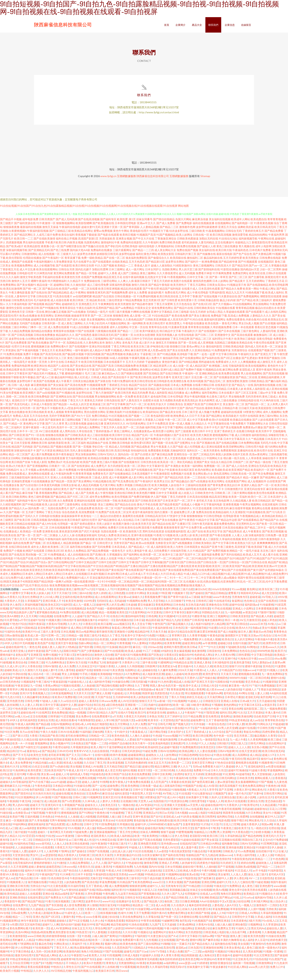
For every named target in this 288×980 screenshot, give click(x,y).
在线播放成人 (11, 539)
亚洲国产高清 (192, 411)
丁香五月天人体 (63, 955)
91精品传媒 (40, 770)
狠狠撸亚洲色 (121, 323)
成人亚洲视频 (206, 350)
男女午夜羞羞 (159, 454)
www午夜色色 (222, 604)
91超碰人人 (194, 708)
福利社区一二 (195, 458)
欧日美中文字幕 (49, 712)
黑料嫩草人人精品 (23, 947)
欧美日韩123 (49, 878)
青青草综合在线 (158, 334)
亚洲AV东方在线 (76, 670)
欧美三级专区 (131, 885)
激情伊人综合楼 (104, 662)
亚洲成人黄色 (202, 670)
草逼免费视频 (107, 889)
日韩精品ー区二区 (99, 743)
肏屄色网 (266, 704)
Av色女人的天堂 (80, 411)
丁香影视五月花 (9, 277)
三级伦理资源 (114, 307)
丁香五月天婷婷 (161, 288)
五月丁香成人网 (72, 766)
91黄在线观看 (128, 785)
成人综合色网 (164, 516)
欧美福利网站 (30, 766)
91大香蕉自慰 (240, 839)
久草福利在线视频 (230, 546)
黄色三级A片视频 (107, 469)
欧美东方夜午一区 (140, 751)
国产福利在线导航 (173, 862)
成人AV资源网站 (60, 936)
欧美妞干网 (16, 824)
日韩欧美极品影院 (208, 307)
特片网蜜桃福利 (57, 288)
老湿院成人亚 (247, 377)
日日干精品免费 (192, 724)
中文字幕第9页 (155, 473)
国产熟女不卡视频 (47, 415)
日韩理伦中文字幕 (242, 924)
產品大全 (197, 25)
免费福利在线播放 (101, 257)
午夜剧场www (165, 716)
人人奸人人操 (67, 543)
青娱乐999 (88, 932)
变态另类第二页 (243, 743)
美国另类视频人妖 (167, 342)
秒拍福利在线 (139, 458)
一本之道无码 (48, 435)
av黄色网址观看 (46, 477)
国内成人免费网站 (89, 435)
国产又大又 (73, 762)
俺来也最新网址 (214, 627)
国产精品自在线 (162, 531)
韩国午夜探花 (36, 631)
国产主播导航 (256, 284)
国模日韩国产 (71, 658)
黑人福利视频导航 (128, 766)
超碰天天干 (37, 812)
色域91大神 (125, 920)
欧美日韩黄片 (28, 377)
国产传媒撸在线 (206, 261)
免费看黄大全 (210, 774)
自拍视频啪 (256, 824)
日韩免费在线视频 (186, 253)
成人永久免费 (67, 674)
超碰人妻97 (49, 677)
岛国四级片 (160, 808)
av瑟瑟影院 (50, 862)
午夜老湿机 (22, 693)
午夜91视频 (208, 878)
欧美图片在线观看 (181, 288)
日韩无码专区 (39, 966)
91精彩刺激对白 (183, 273)
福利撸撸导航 (230, 851)
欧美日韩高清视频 (221, 242)
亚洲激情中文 (223, 342)
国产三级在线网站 (149, 951)
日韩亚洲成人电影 (214, 939)
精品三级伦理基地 (28, 446)
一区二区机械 (52, 681)
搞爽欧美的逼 (246, 234)
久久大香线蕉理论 (168, 280)
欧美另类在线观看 (255, 897)
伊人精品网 (218, 631)
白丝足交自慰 (40, 774)
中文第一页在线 (139, 334)
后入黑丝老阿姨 (252, 959)
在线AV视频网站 (61, 731)
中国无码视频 (92, 361)
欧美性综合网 (133, 535)
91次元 (241, 720)
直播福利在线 (245, 458)
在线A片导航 (126, 720)
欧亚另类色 (120, 882)
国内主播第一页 (164, 519)
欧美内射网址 (203, 477)
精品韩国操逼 (189, 963)
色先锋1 (249, 608)
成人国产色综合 (67, 878)
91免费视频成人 (57, 562)
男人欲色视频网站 (252, 381)
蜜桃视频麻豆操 (40, 354)
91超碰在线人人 (78, 689)
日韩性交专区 (133, 905)
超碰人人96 (218, 920)
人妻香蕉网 (253, 939)
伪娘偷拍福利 (58, 697)
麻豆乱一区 (140, 654)
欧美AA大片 (243, 635)
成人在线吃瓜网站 (276, 319)
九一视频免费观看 (275, 716)
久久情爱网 (241, 824)
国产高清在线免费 (75, 392)
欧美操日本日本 (105, 978)
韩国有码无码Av (250, 600)
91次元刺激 (217, 654)
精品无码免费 (140, 400)
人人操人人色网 (9, 754)
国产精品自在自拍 (125, 512)
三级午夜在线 (148, 670)
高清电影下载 (185, 361)
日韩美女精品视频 (83, 388)
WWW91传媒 (238, 685)
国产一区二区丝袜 (102, 323)
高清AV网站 (22, 939)
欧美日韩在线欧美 (36, 419)
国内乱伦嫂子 (83, 277)
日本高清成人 (120, 554)
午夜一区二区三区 (175, 427)
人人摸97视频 (256, 916)
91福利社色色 (13, 639)
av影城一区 (164, 708)
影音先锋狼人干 (137, 616)
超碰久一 (43, 839)
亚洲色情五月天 (111, 866)
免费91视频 (50, 662)
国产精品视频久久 (114, 427)
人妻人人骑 (261, 701)
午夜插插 (12, 808)
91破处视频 (262, 889)
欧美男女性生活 (31, 616)
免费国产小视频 (13, 558)
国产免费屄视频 (217, 558)
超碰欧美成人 (12, 677)
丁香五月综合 (53, 519)
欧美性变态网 (191, 966)
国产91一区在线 (35, 442)
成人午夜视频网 (118, 485)
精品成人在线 (181, 689)
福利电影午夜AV (27, 508)
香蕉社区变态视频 (265, 334)
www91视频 (136, 882)
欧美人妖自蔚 (50, 512)
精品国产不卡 (216, 496)
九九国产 (155, 932)
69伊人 (8, 650)
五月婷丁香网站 (35, 519)
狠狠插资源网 (137, 893)
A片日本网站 (254, 820)
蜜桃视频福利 (69, 820)
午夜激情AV (257, 951)
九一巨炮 (36, 693)
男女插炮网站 (261, 311)
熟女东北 (223, 747)
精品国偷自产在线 (97, 450)
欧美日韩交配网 (202, 743)
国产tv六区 (88, 596)
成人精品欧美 (52, 808)
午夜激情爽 (214, 859)
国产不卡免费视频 (125, 546)
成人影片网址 (136, 485)
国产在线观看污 (255, 319)
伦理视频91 (191, 901)
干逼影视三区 (148, 361)
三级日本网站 (19, 334)
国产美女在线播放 (167, 527)
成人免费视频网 (118, 893)
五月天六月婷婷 (135, 369)
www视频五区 (122, 631)
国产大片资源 (44, 458)
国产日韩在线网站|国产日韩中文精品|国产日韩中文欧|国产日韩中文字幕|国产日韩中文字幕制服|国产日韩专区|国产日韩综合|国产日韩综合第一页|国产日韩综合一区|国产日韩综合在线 (158, 569)
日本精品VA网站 (62, 793)
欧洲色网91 (89, 697)
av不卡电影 (260, 878)
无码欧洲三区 (86, 862)
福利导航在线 (70, 546)
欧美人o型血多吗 (69, 415)
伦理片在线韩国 (249, 423)
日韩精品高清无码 (155, 523)
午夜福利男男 (276, 242)
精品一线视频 (107, 620)
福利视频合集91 (86, 627)
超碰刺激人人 (264, 870)
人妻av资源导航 (224, 789)
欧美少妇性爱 (201, 543)
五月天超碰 (168, 932)
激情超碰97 (113, 670)
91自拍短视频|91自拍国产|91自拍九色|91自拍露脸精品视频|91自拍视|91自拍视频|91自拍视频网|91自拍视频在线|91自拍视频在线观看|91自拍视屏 (89, 213)
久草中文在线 (56, 369)
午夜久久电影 (48, 739)
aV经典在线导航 (160, 916)
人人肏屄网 (50, 859)
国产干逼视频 (225, 874)
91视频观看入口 (17, 889)
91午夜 (157, 801)
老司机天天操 (204, 508)
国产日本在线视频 (229, 338)
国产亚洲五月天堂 (202, 689)
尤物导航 (163, 897)
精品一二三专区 (22, 924)
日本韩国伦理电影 (125, 230)
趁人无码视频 (187, 280)
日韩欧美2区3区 (55, 558)
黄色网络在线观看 (39, 481)
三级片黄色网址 (250, 338)
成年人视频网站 (272, 419)
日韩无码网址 (227, 785)
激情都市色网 (187, 234)
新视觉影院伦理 (261, 250)
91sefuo (248, 905)
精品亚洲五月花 (113, 284)
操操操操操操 (106, 477)
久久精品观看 (268, 812)
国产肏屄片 (255, 650)
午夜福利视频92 (43, 269)
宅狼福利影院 (237, 373)
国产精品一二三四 (143, 257)
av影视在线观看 (212, 535)
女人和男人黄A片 (278, 411)
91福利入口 (242, 936)
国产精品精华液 (228, 269)
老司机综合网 (8, 951)
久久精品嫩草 (30, 704)
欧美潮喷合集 (179, 388)
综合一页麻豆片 (28, 882)
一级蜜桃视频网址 (115, 616)
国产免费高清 (153, 446)
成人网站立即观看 (81, 635)
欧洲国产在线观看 (34, 558)
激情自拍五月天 (40, 485)
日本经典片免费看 (260, 257)
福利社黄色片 (61, 496)
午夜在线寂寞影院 (180, 859)
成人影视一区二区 (141, 323)
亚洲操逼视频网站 (105, 839)
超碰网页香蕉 (39, 327)
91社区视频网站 (25, 805)
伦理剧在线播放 (32, 265)
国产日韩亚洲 (17, 442)
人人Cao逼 (74, 697)
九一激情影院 (208, 747)
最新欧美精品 (213, 415)
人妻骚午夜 (67, 924)
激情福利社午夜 (110, 250)
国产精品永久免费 (231, 296)
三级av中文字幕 (267, 400)
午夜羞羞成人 (138, 739)
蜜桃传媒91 (7, 662)
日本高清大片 (273, 446)
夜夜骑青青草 (172, 535)
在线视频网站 (223, 230)
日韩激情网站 (30, 261)
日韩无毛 (112, 785)
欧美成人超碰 (133, 658)
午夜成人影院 (39, 469)
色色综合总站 (247, 658)
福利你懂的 (46, 747)
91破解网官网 (170, 928)
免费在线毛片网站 (175, 300)
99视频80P (121, 855)
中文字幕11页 (67, 662)
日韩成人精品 (99, 385)
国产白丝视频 (268, 331)
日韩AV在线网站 (168, 758)
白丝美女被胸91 (151, 862)
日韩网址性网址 (185, 716)
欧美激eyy (57, 920)
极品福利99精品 (64, 385)
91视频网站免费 (136, 608)
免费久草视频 (125, 492)
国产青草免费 (215, 492)
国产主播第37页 (181, 531)
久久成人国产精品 (39, 396)
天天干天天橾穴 (60, 600)
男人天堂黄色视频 (175, 465)
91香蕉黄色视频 (263, 230)
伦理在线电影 (186, 342)
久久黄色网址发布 (94, 350)
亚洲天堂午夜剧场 (66, 650)
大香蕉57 (35, 743)
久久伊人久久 (41, 978)
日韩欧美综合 (175, 411)
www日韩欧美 (36, 943)
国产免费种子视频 (191, 377)
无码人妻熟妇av (261, 670)
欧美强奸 (132, 847)
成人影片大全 (147, 350)
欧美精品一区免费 (31, 539)
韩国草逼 (147, 701)
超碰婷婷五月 (70, 311)
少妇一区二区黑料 (271, 277)
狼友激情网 (198, 658)
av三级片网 (75, 847)
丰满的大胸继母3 (230, 947)
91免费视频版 (266, 693)
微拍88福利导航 (135, 623)
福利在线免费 (21, 550)
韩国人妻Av (157, 693)
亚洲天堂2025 (111, 805)
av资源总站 (249, 620)
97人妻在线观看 (93, 778)
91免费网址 (233, 893)
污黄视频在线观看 (106, 338)
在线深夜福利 (270, 512)
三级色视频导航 (278, 462)
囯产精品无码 (240, 273)
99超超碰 (278, 731)
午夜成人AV (113, 878)
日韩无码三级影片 (75, 735)
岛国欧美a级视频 (245, 874)
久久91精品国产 (197, 558)
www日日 (158, 889)
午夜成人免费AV (125, 966)
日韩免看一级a (149, 793)
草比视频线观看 (194, 701)
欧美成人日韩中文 (151, 766)
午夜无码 (25, 808)
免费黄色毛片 (101, 481)
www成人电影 (197, 820)
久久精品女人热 (191, 446)
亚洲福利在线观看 (85, 508)
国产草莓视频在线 (149, 901)
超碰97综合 (85, 712)
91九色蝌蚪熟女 (55, 670)
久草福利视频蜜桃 (271, 920)
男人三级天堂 (136, 446)
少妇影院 (5, 862)
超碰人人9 (62, 781)
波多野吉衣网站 (175, 269)
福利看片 (131, 735)
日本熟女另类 (155, 724)
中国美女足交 (143, 315)
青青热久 (111, 970)
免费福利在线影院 (131, 250)
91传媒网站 (124, 912)
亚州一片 (204, 855)
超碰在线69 (27, 720)
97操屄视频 (37, 820)
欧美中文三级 (170, 562)
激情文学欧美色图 (31, 284)
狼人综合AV (35, 681)
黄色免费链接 (59, 720)
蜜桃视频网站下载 (223, 442)
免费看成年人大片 (226, 369)
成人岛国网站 (240, 762)
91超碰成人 (119, 701)
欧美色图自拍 (259, 227)
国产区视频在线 (206, 450)
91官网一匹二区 (55, 643)
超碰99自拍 (236, 612)
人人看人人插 (240, 543)
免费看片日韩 (116, 535)
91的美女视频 (189, 824)
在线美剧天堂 (223, 392)
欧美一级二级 (181, 712)
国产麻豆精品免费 (162, 462)
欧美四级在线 (178, 265)
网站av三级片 (130, 866)
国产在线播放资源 (224, 385)
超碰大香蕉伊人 (250, 832)
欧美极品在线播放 (241, 427)
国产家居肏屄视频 (123, 396)
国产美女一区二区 (38, 535)
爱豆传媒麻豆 (146, 612)
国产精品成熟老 (141, 454)
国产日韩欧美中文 (211, 411)
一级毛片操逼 (252, 558)
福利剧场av (251, 612)
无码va (197, 774)
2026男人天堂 (74, 916)
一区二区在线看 (88, 296)
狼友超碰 (30, 697)
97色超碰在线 (134, 870)
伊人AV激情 (43, 805)
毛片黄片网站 (108, 492)
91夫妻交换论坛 (157, 943)
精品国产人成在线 (58, 373)
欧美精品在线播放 (99, 465)
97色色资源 (19, 716)
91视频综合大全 (269, 901)
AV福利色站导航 (24, 851)
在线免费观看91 (101, 724)
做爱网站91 (160, 939)
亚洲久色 (38, 924)
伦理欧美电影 (130, 253)
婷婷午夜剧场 (36, 658)
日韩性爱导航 (197, 808)
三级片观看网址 (122, 257)
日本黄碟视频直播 (266, 616)
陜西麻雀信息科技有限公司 (63, 25)
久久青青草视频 (196, 643)
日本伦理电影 (175, 404)
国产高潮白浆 (98, 562)
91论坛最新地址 (201, 801)
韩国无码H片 (178, 974)
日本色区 (178, 635)
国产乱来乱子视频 (147, 546)
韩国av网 (267, 832)
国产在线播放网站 (190, 365)
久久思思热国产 (121, 955)
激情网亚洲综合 (9, 415)
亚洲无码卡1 (53, 812)
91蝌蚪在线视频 (141, 319)
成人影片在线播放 (42, 496)
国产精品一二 (45, 377)
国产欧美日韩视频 (273, 539)
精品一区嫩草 (251, 485)
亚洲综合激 (228, 805)
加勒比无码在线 (209, 246)
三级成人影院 (100, 485)
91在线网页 (43, 720)
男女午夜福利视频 (195, 404)
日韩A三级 (79, 805)
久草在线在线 (84, 438)
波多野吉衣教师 (87, 261)
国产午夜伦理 (151, 296)
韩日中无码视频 (24, 650)
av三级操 (194, 604)
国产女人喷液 (19, 427)
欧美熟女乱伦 (276, 327)
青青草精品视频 (245, 315)
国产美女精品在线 (81, 373)
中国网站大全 (215, 465)
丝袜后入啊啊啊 (150, 839)
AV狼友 (40, 843)
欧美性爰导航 (242, 670)
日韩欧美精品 (257, 388)
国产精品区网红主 (25, 242)
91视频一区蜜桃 (273, 959)
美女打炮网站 (147, 716)
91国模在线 (221, 689)
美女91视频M (166, 623)
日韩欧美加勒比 (202, 550)
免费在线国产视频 (187, 257)
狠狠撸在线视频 (55, 442)
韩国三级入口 (238, 751)
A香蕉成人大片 (196, 797)
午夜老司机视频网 (230, 816)
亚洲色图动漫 (213, 781)
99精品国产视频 (112, 885)
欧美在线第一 (213, 331)
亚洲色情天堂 (17, 319)
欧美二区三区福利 (75, 450)
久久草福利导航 (159, 974)
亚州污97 (25, 701)
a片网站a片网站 (85, 566)
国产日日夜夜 (234, 739)
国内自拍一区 (126, 462)
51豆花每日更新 (65, 785)
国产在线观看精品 (248, 527)
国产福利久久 (116, 870)
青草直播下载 (73, 265)
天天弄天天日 (81, 701)
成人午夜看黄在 (252, 539)
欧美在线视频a (17, 535)
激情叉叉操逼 (50, 234)
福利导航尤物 (153, 435)
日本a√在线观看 (193, 816)
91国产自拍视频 (124, 516)
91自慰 (32, 839)
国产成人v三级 (45, 385)
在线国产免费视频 (92, 284)
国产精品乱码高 (174, 485)
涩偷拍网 (97, 739)
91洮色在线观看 (216, 485)
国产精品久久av (18, 516)
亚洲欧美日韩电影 (120, 450)
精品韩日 (12, 758)
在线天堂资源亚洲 (250, 758)
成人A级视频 (88, 824)
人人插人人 (213, 677)
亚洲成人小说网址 (243, 616)
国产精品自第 (24, 885)
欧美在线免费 (180, 323)
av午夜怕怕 (70, 897)
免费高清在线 (204, 519)
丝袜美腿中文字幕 (197, 805)
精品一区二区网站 (104, 650)
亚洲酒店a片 (150, 820)
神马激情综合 (85, 662)
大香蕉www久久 (270, 654)
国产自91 (156, 824)
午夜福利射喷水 (162, 635)
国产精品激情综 (108, 527)
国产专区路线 (54, 912)
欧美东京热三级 (140, 354)
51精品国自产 (53, 897)
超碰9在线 (6, 851)
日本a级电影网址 (188, 747)
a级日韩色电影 (115, 712)
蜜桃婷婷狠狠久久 (45, 870)
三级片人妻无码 (50, 639)
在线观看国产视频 (259, 358)
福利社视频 (129, 778)
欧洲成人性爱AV (190, 878)
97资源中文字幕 (176, 523)
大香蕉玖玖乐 (85, 874)
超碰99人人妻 (224, 885)
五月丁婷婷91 (173, 724)
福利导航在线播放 (81, 554)
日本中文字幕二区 (198, 284)
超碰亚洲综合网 (191, 650)
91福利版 (85, 739)
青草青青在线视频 (199, 334)
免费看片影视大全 (64, 566)
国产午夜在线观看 (220, 543)
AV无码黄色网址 (136, 431)
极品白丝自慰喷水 (111, 523)
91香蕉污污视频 (163, 543)
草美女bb (108, 828)
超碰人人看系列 (88, 708)
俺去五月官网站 (119, 731)
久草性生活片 (71, 974)
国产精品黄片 (237, 288)
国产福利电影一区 (242, 230)
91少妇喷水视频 (260, 839)
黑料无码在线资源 (153, 539)
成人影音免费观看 (75, 912)
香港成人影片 (142, 273)
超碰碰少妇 (224, 650)
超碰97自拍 (37, 627)
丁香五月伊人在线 (112, 435)
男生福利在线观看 (34, 250)
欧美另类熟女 (251, 265)
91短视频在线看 (225, 315)
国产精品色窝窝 (55, 832)
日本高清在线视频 (198, 504)
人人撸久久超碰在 (140, 743)
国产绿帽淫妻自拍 (71, 253)
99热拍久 (118, 681)
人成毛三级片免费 (47, 242)
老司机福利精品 (92, 828)
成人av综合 (257, 727)
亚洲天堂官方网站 (202, 770)
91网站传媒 (126, 816)
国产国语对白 (23, 801)
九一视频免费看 (188, 647)
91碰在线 (6, 820)
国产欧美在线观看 (117, 446)
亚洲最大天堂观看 (175, 812)
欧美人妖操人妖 (40, 600)
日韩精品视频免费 (125, 373)
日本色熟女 (77, 751)
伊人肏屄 (15, 612)
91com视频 (238, 596)
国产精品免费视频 (98, 558)
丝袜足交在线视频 (201, 897)
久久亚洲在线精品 (200, 358)
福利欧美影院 (56, 450)
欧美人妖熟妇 (139, 704)
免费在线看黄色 (236, 327)
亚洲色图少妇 (203, 936)
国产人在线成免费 (81, 516)
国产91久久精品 (77, 346)
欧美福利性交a (154, 754)
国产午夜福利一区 (53, 265)
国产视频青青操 (19, 685)
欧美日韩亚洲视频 (109, 296)
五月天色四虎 (137, 269)
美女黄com (47, 781)
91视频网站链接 (175, 882)
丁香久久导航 (177, 704)
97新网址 (64, 859)
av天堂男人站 (195, 812)
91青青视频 (123, 650)
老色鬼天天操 (130, 350)
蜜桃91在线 (278, 685)
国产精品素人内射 (261, 623)
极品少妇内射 (228, 307)
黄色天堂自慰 (250, 546)
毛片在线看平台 (82, 269)
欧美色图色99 (203, 766)
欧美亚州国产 (56, 778)
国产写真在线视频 (150, 847)
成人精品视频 (89, 620)
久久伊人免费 (138, 731)
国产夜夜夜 (77, 901)
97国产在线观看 (85, 338)
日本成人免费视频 (181, 392)
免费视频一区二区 (215, 473)
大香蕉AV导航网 (56, 631)
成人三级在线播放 (226, 408)
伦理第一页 (196, 785)
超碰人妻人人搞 (51, 654)
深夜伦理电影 (265, 346)
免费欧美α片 (55, 469)
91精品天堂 (55, 889)
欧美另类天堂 (143, 531)
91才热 (205, 832)
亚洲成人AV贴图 (92, 774)
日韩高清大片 (223, 273)
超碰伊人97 (35, 859)
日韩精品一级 (74, 643)
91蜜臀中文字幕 (19, 600)
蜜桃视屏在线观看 (246, 770)
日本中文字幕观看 (167, 500)
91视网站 (6, 912)
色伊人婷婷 (100, 600)
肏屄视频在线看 (37, 889)
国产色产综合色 (243, 261)
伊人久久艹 (184, 774)
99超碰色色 (97, 781)
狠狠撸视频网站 (66, 230)
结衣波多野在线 (179, 238)
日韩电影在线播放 (50, 523)
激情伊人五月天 (21, 288)
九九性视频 (140, 874)
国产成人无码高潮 (67, 227)
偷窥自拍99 (186, 662)
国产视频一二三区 (139, 423)
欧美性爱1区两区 (141, 450)
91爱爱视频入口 (196, 465)
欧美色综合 (78, 801)
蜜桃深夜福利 (36, 832)
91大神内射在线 (269, 408)
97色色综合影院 (224, 770)
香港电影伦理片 (139, 238)
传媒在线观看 (166, 866)
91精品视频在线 (102, 489)
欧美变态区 (207, 754)
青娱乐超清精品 (270, 697)
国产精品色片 (234, 485)
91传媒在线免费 (275, 943)
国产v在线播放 (199, 489)
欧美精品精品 (198, 396)
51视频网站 (254, 932)
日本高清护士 (276, 504)
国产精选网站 (268, 485)
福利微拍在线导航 (225, 951)
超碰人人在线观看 (30, 901)
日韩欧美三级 (36, 670)
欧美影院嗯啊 (84, 230)
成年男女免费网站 (100, 504)
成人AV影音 (210, 793)
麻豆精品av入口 (111, 381)
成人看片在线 (271, 562)
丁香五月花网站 (197, 292)
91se (135, 635)
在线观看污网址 (194, 435)
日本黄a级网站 (185, 932)
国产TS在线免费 (40, 666)
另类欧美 (271, 916)
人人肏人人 (58, 851)
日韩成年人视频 (21, 365)
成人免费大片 (154, 365)
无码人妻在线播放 (81, 458)
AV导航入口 (269, 604)
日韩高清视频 (39, 527)
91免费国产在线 (105, 519)
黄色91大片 (216, 666)
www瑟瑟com (187, 970)
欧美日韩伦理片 (156, 331)
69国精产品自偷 (118, 751)
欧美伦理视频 (120, 504)
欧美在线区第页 (185, 477)
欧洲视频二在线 (219, 373)
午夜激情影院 (162, 481)
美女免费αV (83, 724)
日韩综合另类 (67, 277)
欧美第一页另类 (38, 369)
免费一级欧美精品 (92, 265)
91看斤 (49, 909)
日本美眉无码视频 (49, 492)
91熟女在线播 (222, 762)
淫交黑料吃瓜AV (246, 531)
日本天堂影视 (22, 450)
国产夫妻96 (255, 801)
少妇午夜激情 (98, 851)
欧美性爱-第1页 (126, 227)
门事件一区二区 (38, 334)
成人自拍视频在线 (78, 562)
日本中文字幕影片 (190, 943)
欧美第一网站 (251, 296)
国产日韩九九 (54, 658)
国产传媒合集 (207, 685)
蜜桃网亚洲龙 (221, 928)
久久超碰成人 (38, 916)
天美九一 (110, 739)
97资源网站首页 (27, 951)
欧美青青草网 (172, 650)
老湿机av (181, 955)
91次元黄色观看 (57, 893)
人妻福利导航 (268, 338)
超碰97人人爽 (51, 932)
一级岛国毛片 (19, 369)
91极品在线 (199, 859)
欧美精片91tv (31, 639)
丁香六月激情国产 (104, 400)
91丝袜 (223, 693)
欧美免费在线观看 (229, 381)
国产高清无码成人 (19, 411)
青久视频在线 (247, 253)
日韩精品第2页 (142, 492)
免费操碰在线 (92, 288)
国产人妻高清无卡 (131, 408)
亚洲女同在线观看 (100, 354)
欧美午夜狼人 (118, 789)
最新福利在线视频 (31, 234)
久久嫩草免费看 (167, 677)
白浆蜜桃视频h (18, 238)
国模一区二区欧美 (17, 404)
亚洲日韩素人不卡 (53, 608)
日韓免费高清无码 (22, 307)
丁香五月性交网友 (128, 839)
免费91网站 (170, 616)
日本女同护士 (153, 277)
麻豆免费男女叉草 (223, 936)
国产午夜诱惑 (187, 527)
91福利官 (66, 612)
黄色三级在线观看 (78, 365)
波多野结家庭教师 (207, 234)
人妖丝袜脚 (11, 712)
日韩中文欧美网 (161, 781)
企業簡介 (180, 25)
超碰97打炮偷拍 (238, 778)
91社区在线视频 (142, 859)
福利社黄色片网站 (147, 261)
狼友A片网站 (176, 939)
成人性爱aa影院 (157, 358)
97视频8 (217, 712)
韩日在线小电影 (22, 647)
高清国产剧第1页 (88, 246)
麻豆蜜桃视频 (39, 392)
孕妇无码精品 (185, 469)
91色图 (150, 643)
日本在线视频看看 (60, 535)
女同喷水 (25, 774)
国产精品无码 (36, 381)
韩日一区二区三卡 (161, 785)
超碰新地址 (261, 816)
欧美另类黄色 (212, 458)
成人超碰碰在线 (147, 677)
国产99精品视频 (32, 512)
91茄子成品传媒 (151, 885)
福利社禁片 (118, 897)
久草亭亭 (212, 797)
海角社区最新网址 (231, 901)
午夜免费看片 (238, 431)
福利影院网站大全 (78, 396)
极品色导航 (45, 951)
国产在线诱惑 (83, 342)
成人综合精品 (126, 527)
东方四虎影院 (116, 473)
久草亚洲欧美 (95, 951)
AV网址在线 (246, 701)
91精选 (118, 697)
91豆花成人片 (243, 878)
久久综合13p (105, 697)
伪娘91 (152, 712)
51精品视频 (45, 623)
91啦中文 (122, 739)
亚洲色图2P (177, 751)
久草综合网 (99, 936)
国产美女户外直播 (164, 477)
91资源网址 (121, 596)
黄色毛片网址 (230, 331)
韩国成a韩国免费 (41, 939)
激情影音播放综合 (220, 970)
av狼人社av (22, 724)
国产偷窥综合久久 (159, 265)
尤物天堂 (96, 885)
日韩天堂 (77, 866)
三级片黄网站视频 (242, 500)
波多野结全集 (17, 346)
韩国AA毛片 (42, 866)
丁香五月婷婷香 (177, 504)
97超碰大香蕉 (105, 674)
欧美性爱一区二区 (151, 562)
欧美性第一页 (41, 936)
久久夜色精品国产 (134, 327)
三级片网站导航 (157, 739)
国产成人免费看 (166, 230)
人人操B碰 (210, 874)
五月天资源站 (255, 720)
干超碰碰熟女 (153, 369)
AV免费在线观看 (70, 620)
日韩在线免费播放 (44, 342)
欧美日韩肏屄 (73, 527)
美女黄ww (124, 604)
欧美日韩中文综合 (120, 442)
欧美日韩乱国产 (155, 485)
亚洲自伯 (249, 855)
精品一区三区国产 (19, 462)
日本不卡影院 (83, 882)
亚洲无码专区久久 (115, 431)
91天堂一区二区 (171, 446)
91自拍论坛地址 (228, 246)
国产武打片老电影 (89, 539)
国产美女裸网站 (82, 489)
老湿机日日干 (20, 408)
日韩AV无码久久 (107, 462)
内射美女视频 (75, 250)
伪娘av (256, 635)
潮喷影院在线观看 (271, 304)
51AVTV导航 (157, 959)
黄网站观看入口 (106, 766)
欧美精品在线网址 (82, 238)
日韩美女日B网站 (10, 465)
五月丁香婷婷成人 (196, 739)
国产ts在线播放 (77, 319)
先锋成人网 (47, 785)
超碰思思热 (53, 874)
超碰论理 (147, 774)
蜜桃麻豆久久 (12, 793)
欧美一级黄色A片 (269, 955)
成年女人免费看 (138, 300)
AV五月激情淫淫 (250, 627)
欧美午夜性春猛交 (64, 462)
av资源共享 (268, 712)
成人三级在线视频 (98, 442)
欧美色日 (227, 647)
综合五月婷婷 (198, 319)
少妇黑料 (178, 781)
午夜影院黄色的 (241, 866)
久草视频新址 (115, 562)
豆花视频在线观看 (230, 847)
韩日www (122, 978)
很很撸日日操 (178, 354)
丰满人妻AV (272, 720)
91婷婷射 (202, 970)
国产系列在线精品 (232, 562)
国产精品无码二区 (215, 388)
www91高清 (220, 766)
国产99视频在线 (49, 315)
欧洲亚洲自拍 (39, 373)
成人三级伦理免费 (98, 292)
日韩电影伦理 (25, 280)
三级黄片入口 (69, 261)
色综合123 (269, 643)
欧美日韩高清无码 (265, 234)
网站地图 (183, 213)
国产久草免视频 (38, 828)
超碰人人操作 (90, 789)
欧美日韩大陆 (224, 257)
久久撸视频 (269, 939)
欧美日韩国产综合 (116, 781)
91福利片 (143, 785)
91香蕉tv (199, 677)
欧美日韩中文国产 (174, 415)
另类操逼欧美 (107, 246)
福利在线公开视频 (67, 246)
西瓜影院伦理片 (9, 323)
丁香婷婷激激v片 (103, 438)
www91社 (108, 909)
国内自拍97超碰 (70, 932)
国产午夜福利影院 (205, 735)
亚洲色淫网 (208, 889)
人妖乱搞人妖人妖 (120, 859)
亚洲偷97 (176, 816)
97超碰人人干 (104, 596)
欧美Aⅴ (150, 828)
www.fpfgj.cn (108, 183)
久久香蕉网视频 (257, 747)
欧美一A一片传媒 (23, 751)
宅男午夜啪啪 (58, 828)
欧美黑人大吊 (97, 963)
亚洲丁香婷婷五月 (225, 438)
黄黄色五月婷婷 (94, 408)
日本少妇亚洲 (85, 704)
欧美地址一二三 (90, 523)
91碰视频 (6, 670)
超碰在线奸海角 (154, 835)
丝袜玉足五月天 (157, 770)
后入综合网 (116, 685)
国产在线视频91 (208, 338)
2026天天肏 (185, 677)
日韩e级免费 (18, 920)
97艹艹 (115, 716)
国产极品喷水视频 (73, 361)
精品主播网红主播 (165, 774)
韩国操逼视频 (62, 747)
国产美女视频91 (26, 292)
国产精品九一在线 (242, 392)
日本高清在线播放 (233, 535)
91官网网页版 (269, 851)
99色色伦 (60, 824)
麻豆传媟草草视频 (240, 516)
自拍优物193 (263, 859)
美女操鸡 (115, 947)
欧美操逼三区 (98, 411)
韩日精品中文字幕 (170, 338)
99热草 (101, 785)
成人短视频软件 (257, 489)
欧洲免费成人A (180, 423)
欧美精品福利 (221, 519)
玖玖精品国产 (125, 889)
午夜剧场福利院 (79, 885)
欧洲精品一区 (235, 558)
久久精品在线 (29, 747)
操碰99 (100, 612)
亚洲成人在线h (230, 708)
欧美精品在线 (245, 350)
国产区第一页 (12, 766)
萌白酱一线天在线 (234, 465)
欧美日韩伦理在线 (142, 388)
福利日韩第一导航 (107, 508)
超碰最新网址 (136, 762)
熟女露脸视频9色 (84, 955)
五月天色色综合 (183, 311)
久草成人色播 (175, 959)
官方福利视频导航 (76, 465)
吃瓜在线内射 (71, 469)
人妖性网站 (170, 762)
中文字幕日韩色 (19, 959)
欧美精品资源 (126, 508)
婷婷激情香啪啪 (56, 943)
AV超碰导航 (243, 781)
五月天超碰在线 (266, 708)
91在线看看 (155, 616)
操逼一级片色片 (237, 801)
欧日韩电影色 (162, 388)
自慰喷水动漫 (151, 408)
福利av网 (208, 943)
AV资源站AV (208, 966)
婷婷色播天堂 (278, 947)
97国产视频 (265, 789)
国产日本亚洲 (165, 508)
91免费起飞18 (96, 670)
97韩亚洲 (165, 600)
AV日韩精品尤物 (61, 978)
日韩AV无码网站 (249, 851)
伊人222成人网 (49, 604)
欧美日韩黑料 (207, 824)
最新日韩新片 (142, 288)
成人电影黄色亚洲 (153, 681)
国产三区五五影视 (246, 400)
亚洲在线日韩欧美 (125, 500)
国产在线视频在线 (142, 477)
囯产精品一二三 (266, 874)
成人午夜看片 (64, 388)
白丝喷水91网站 (136, 600)
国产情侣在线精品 (164, 227)
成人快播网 (37, 685)
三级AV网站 (82, 843)
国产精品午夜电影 (159, 292)
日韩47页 (221, 754)
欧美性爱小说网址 (164, 438)
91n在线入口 (270, 928)
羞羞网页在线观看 (133, 523)
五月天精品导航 (113, 774)
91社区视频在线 (118, 423)
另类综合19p (38, 893)
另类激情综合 (239, 358)
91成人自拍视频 (80, 334)
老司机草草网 (56, 762)
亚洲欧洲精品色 (208, 381)
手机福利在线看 (52, 284)
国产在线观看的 (102, 269)
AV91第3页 (211, 785)
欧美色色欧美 (120, 743)
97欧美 (215, 835)
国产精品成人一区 (139, 554)
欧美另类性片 (179, 292)
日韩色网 (151, 623)
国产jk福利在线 (211, 365)
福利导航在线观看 (196, 496)
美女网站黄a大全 (203, 481)
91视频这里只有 (237, 292)
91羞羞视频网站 (215, 238)
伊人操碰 (277, 855)
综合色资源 (101, 647)
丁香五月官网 (133, 820)
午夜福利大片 (190, 338)
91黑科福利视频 (153, 936)
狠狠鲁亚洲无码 (96, 300)
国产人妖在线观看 (263, 427)
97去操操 (112, 654)
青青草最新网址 (74, 419)
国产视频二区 (38, 550)
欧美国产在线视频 (44, 388)
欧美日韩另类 (123, 400)
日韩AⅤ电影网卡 (227, 758)
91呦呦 (165, 951)
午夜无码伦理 (237, 766)
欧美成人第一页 (34, 643)
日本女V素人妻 (235, 731)
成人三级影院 (211, 546)
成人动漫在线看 (60, 307)
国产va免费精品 (125, 315)
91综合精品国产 (162, 323)
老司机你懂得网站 (76, 743)
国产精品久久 (222, 924)
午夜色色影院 (43, 793)
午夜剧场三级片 (117, 851)
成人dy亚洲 (162, 912)
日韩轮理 (54, 966)
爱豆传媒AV (185, 674)
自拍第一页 (73, 943)
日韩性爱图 (243, 662)
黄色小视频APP (59, 751)
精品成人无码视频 (120, 454)
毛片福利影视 (42, 307)
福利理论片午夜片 (223, 346)
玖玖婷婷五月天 (230, 870)
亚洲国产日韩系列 (192, 627)
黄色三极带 (73, 596)
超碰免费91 (197, 727)
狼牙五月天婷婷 (194, 781)
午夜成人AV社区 (169, 855)
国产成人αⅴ (7, 885)
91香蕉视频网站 (177, 284)
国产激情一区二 (273, 435)
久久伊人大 (74, 631)
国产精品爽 (102, 932)
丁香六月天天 (19, 546)
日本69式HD (64, 758)
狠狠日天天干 (147, 708)
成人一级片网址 (135, 277)
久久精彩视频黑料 (11, 512)
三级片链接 (19, 839)
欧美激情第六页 (132, 539)
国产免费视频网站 (249, 304)
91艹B (253, 693)
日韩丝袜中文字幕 (212, 446)
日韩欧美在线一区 (241, 481)
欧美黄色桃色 (128, 951)
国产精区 (15, 616)
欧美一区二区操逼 (273, 354)
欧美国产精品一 (89, 415)
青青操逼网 (177, 697)
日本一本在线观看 (243, 334)
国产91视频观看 (248, 269)
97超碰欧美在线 (235, 654)
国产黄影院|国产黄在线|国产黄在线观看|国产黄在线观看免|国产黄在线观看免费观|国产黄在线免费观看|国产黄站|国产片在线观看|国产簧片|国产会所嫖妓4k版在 (188, 577)
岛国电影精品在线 (80, 947)
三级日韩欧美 (197, 238)
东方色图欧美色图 (170, 408)
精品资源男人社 (163, 373)
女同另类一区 (28, 415)
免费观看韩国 (229, 458)
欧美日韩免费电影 (39, 404)
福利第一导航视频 (244, 970)
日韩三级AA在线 (81, 600)
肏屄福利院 (36, 797)
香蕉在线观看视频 (38, 974)
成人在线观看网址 (106, 604)
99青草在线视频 (150, 928)
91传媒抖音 (263, 855)
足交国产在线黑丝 (266, 608)
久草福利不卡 (77, 951)
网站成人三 (26, 866)
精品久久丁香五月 (112, 643)
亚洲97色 (230, 666)
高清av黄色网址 (258, 462)
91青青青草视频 (82, 481)
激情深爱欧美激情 (237, 388)
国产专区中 (127, 916)
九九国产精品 (36, 912)
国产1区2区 (52, 924)
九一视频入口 (246, 912)
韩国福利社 (132, 928)
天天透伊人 (191, 685)
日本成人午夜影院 (42, 411)
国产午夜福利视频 (28, 358)
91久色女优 (176, 701)
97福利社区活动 (82, 855)
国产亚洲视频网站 (38, 473)
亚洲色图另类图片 (149, 851)
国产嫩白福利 (273, 388)
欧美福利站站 (151, 419)
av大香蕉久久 (12, 604)
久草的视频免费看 (221, 334)
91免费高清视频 (13, 361)
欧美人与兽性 (175, 554)
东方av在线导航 (29, 739)
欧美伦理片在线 (263, 458)
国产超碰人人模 (206, 253)
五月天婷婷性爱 (233, 265)
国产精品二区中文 (255, 535)
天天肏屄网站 (215, 704)
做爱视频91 (62, 635)
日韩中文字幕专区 (174, 620)
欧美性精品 (11, 901)
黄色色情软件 (222, 866)
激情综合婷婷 (134, 427)
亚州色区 (268, 674)
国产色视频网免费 (117, 300)
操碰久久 (137, 604)
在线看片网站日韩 (203, 392)
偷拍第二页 (171, 909)
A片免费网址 (133, 681)
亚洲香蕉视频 (231, 512)
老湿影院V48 (197, 843)
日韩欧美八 (229, 859)
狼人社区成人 (82, 385)
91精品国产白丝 (231, 677)
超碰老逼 (255, 604)
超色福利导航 (159, 404)
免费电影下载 (219, 323)
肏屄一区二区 (61, 816)
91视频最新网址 (10, 928)
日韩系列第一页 (51, 331)
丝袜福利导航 (179, 558)
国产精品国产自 (269, 527)
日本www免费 (108, 708)
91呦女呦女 (234, 959)
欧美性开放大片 (157, 411)
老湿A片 (173, 639)
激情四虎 (76, 816)
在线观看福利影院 (175, 539)
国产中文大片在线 (143, 246)
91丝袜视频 (237, 689)
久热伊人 (214, 805)
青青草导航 (224, 966)
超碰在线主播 (95, 431)
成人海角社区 (207, 963)
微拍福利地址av (93, 816)
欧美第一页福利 (238, 504)
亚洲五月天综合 (228, 234)
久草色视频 (134, 701)
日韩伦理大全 (105, 550)
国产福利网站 (131, 562)
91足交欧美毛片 (242, 966)
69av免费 (280, 666)
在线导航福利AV (22, 870)
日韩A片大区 (82, 666)
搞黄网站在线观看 (191, 546)
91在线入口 (145, 735)
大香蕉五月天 (63, 855)
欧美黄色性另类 (71, 284)
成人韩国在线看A (66, 727)
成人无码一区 (39, 959)
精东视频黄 (62, 909)
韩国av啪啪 (103, 897)
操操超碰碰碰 (162, 346)
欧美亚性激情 (74, 608)
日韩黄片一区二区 (60, 473)
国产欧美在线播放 (38, 350)
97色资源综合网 (178, 808)
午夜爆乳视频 (137, 365)
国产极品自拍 (50, 296)
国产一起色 (99, 793)
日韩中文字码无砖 (142, 346)
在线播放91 (123, 909)
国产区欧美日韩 (47, 508)
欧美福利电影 (161, 751)
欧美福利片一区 (260, 477)
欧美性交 (122, 620)
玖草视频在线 (125, 832)
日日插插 (207, 893)
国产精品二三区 (169, 234)
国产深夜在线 (103, 388)
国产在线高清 (17, 562)
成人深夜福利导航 (170, 793)
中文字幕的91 (59, 847)
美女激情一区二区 (234, 411)
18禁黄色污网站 (253, 419)
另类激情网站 (126, 970)
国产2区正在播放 (231, 365)
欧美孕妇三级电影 (245, 346)
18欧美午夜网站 (201, 712)
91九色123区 (12, 704)
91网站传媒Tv (133, 685)
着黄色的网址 (117, 496)
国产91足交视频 (78, 928)
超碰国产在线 (84, 677)
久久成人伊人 (12, 674)
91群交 (261, 677)
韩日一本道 (232, 627)
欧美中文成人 (191, 693)
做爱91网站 (126, 693)
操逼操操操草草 (71, 523)
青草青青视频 (275, 227)
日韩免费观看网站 (101, 396)
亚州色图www (170, 851)
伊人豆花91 (262, 947)
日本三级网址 (117, 277)
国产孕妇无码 (113, 253)
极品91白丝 (133, 862)
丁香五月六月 (76, 408)
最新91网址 (193, 620)
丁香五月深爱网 (163, 311)
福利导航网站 (210, 400)
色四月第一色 (173, 693)
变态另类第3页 (152, 307)
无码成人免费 (106, 543)
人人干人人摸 (98, 870)
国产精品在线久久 (202, 951)
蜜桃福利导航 (115, 905)
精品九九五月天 (235, 300)
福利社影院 (121, 801)
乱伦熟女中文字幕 (156, 284)
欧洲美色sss (132, 697)
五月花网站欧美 (82, 485)
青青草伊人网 (15, 697)
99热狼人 (28, 793)
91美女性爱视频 (10, 400)
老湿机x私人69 (81, 731)
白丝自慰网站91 (275, 751)
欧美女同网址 (217, 489)
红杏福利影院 (100, 496)
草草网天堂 (178, 643)
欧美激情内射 (71, 959)
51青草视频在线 (96, 905)
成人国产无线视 (85, 500)
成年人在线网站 (119, 334)
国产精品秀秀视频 (112, 361)
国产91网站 (86, 820)
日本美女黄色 (232, 955)
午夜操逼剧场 (58, 689)
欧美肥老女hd (168, 674)
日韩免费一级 (273, 543)
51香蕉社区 (89, 631)
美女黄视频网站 (96, 327)
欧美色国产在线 (44, 650)
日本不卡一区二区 (28, 438)
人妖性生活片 (265, 805)
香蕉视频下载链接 (86, 242)
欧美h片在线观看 (219, 427)
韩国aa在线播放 (106, 835)
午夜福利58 (180, 785)
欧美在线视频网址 (256, 373)
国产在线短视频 (208, 304)
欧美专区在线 (257, 280)
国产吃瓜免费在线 (123, 489)
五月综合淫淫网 (19, 970)
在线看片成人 (190, 296)
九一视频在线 (126, 812)
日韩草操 (53, 724)
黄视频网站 (42, 751)
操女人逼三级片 (258, 882)
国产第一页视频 (82, 454)
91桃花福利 (214, 820)
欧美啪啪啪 (104, 681)
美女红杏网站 (30, 604)
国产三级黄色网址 (70, 512)
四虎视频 (102, 824)
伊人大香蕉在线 (31, 674)
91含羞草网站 (137, 620)
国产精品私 (49, 758)
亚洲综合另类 (46, 727)
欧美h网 (251, 731)
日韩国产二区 (241, 469)
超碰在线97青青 (192, 874)
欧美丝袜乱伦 (122, 543)
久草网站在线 (150, 855)
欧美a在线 (193, 882)
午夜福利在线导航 (51, 766)
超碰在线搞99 (14, 654)
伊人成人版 (88, 835)
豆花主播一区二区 (202, 385)
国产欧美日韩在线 (141, 385)
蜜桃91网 (195, 947)
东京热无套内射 (195, 612)
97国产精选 (221, 943)
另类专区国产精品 (125, 550)
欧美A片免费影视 (65, 704)
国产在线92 (122, 662)
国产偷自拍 (182, 727)
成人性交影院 (269, 600)
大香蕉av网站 (51, 693)
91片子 (189, 735)
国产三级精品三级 (60, 238)
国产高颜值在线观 (159, 392)
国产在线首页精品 (145, 396)
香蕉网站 (5, 947)
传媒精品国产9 (195, 862)
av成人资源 (14, 635)
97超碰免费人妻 (83, 839)
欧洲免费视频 (210, 269)
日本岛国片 (195, 955)
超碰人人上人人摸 (239, 754)
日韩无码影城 (138, 689)
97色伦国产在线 (24, 566)
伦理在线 (274, 835)
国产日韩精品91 (10, 477)
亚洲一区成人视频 (180, 431)
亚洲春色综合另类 (217, 612)
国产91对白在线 (194, 327)
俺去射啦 (171, 647)
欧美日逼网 (105, 631)
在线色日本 (117, 623)
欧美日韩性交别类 (83, 273)
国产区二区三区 (238, 284)
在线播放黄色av (143, 438)
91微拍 (61, 870)
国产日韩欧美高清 (76, 442)
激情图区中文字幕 (236, 643)
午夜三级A (42, 689)
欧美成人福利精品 (122, 843)
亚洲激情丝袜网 (213, 955)
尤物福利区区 (178, 458)
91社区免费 (11, 739)
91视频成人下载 (55, 381)
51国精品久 (139, 955)
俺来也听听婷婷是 (199, 912)
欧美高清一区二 (167, 469)
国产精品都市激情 (142, 311)
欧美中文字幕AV (135, 643)
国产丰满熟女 (173, 473)
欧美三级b (274, 747)
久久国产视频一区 (14, 519)
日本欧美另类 (245, 785)
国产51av (142, 959)
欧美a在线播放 (28, 323)
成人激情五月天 (267, 369)
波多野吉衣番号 (162, 385)
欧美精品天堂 (279, 473)
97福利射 (140, 943)
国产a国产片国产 (158, 496)
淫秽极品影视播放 (32, 465)
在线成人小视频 (191, 512)
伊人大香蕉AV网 (225, 662)
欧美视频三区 (145, 373)
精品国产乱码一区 (142, 442)
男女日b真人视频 (249, 331)
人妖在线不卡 (176, 492)
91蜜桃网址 (165, 670)
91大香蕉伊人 (231, 812)
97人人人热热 (207, 751)
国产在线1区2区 (202, 311)
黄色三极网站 (148, 280)
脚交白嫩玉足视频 (56, 319)
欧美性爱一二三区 (179, 770)
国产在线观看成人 (145, 516)
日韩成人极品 (122, 477)
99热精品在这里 (183, 670)
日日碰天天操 (247, 415)
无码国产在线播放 (30, 331)
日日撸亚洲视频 (189, 909)
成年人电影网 (263, 253)
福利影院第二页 (253, 716)
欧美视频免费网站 (22, 273)
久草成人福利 (263, 924)
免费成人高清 (21, 423)
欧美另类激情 (123, 311)
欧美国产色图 (88, 469)
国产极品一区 (88, 550)
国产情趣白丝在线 (93, 253)
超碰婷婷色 (165, 712)
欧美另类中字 (264, 438)
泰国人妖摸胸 (224, 462)
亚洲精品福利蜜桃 (269, 385)
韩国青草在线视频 (234, 820)
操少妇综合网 (241, 909)
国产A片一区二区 (136, 411)
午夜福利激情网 (167, 747)
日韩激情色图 (20, 735)
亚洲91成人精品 (170, 377)
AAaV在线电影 (221, 596)
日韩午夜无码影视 (202, 531)
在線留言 (246, 25)
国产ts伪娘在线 (59, 774)
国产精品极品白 (180, 489)
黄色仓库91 (236, 897)
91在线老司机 (222, 608)
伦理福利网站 (114, 327)
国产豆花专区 (182, 442)
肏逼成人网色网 (121, 635)
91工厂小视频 (151, 658)
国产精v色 (182, 947)
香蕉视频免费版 (48, 500)
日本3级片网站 (260, 909)
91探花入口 (149, 897)
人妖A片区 (230, 912)
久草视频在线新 (278, 273)
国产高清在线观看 (242, 342)
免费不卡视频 (31, 361)
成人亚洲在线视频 (277, 396)
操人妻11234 (20, 797)
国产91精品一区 (13, 431)
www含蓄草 (93, 924)
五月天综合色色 (39, 423)
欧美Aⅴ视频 (220, 897)
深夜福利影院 (257, 543)
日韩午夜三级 (39, 365)
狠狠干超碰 (167, 839)
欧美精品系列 (20, 897)
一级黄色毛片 (117, 558)
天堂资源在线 (20, 862)
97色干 (121, 835)
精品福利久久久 (65, 342)
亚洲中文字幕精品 (162, 319)
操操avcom (225, 862)
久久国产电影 (175, 454)
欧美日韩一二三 (24, 246)
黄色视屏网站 (102, 635)
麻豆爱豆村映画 (207, 639)
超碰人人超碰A (174, 681)
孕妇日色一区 (100, 454)
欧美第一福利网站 (192, 473)
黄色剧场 (139, 828)
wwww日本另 (258, 631)
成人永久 (64, 963)
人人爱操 (130, 747)
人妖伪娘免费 (72, 889)
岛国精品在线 (75, 350)
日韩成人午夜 (44, 596)
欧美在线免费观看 (139, 781)
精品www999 (56, 916)
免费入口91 (277, 974)
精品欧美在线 (97, 307)
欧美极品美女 (131, 361)
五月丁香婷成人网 (97, 893)
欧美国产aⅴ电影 (69, 296)
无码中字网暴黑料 (60, 423)
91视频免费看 (138, 662)
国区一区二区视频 (59, 716)
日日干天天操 (197, 423)
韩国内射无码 (162, 735)
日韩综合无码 (234, 238)
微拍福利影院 (214, 354)
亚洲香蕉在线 (50, 539)
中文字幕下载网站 (173, 435)
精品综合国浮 (187, 639)
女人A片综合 (216, 739)
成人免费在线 (74, 832)
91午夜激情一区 (46, 230)
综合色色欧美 (70, 519)
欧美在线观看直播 (54, 465)
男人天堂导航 (156, 608)
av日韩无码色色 (9, 689)
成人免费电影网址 (172, 685)
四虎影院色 (161, 701)
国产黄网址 (111, 943)
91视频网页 (94, 805)
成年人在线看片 (154, 465)
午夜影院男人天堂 (140, 801)
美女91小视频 (271, 820)
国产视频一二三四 (96, 751)
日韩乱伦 (99, 654)
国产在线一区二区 (114, 265)
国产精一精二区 (32, 296)
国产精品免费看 (274, 238)
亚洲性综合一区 (183, 462)
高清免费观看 (87, 519)
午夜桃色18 (272, 793)
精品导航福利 (119, 932)
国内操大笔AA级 (80, 257)
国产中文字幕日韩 (223, 550)
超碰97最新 (171, 754)
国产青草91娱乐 (177, 604)
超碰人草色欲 (269, 627)
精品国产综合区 (138, 392)
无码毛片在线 (269, 450)
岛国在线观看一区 (112, 539)
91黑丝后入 (132, 666)
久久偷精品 (85, 878)
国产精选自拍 (37, 408)
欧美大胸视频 (160, 492)
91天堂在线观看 (202, 516)
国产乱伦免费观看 (16, 350)
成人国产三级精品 (129, 280)
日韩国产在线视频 (97, 859)
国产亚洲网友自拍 (61, 404)
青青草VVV (80, 758)
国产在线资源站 (81, 473)
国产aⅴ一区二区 (258, 273)
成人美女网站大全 (165, 257)
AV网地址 (252, 654)
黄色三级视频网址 (204, 273)
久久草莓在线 (151, 924)
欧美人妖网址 (184, 242)
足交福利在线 (68, 604)
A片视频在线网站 (116, 331)
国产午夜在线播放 (81, 496)
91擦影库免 (198, 623)
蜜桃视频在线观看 (249, 681)
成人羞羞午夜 (189, 855)
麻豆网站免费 (230, 377)
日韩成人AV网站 (249, 920)
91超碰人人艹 (251, 697)
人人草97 (194, 905)
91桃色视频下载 (255, 300)
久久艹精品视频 (255, 446)
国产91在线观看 (114, 658)
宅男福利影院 (217, 300)
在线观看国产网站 (236, 489)
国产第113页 (20, 743)
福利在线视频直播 (203, 230)
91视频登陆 (270, 689)
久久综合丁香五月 (95, 770)
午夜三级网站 (208, 882)
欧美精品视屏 (11, 377)
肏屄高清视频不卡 (230, 793)
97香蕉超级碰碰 (153, 415)
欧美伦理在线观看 (264, 500)
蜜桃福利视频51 (75, 381)
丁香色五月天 (47, 358)
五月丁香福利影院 (217, 727)
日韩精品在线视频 (25, 531)
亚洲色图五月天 (88, 311)
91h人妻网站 (140, 650)
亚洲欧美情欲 (18, 905)
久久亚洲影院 (238, 519)
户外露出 (115, 758)
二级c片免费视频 (66, 477)
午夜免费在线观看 (138, 789)
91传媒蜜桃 (267, 612)
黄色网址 (252, 596)
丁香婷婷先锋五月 (253, 238)
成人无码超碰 (117, 608)
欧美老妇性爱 (193, 681)
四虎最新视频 (14, 250)
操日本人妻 (245, 639)
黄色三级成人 (270, 404)
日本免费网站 (230, 658)
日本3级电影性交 (222, 670)
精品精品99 (141, 639)
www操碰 (279, 893)
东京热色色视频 (60, 866)
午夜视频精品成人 (251, 523)
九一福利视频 (233, 620)
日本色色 (179, 612)
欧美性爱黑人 (174, 331)
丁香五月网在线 (121, 354)
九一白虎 (201, 716)
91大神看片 (67, 882)
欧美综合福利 (67, 242)
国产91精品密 (191, 893)
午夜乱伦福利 (84, 315)
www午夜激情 (65, 843)
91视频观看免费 (96, 392)
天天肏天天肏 (158, 639)
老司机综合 (230, 701)
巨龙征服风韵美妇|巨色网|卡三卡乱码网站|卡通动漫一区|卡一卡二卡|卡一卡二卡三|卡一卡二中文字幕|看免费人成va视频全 (163, 585)
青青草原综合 (68, 315)
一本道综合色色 (215, 731)
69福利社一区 (106, 627)
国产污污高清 (274, 519)
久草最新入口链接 (153, 427)
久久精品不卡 (75, 288)
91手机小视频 (88, 681)
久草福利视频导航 (33, 612)
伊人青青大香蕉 (170, 963)
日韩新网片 (151, 674)
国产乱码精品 (42, 454)
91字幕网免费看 (222, 280)
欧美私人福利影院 (255, 396)
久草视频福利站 (165, 253)
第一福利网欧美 (136, 331)
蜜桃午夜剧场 (253, 674)
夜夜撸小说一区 (50, 253)
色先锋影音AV (60, 885)
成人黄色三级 (250, 893)
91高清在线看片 (63, 304)
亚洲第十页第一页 (112, 234)
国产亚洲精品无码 (39, 257)
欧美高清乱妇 (190, 408)
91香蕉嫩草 (37, 735)
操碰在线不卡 (270, 465)
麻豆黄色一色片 (238, 693)
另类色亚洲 (218, 855)
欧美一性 (140, 843)
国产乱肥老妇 (250, 365)
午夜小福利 (171, 936)
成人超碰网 (186, 616)
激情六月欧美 (140, 292)
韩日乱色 (99, 712)
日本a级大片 (247, 708)
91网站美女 (61, 951)
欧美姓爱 (142, 974)
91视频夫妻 (53, 627)
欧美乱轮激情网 (13, 296)
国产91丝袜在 (151, 685)
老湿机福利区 (256, 774)
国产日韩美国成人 (106, 377)
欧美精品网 (186, 758)
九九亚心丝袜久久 (182, 916)
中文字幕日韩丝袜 (227, 361)
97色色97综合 (18, 631)
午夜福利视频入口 (83, 978)
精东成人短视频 (73, 770)
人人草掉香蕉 (254, 465)
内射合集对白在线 (257, 327)
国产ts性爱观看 (71, 808)
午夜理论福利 (61, 754)
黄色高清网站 (222, 481)
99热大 (122, 566)
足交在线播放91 (225, 250)
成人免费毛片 (99, 473)
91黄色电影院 (163, 666)
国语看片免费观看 (152, 535)
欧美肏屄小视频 (9, 978)
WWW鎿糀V (158, 832)
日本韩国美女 (192, 554)
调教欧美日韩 (39, 450)
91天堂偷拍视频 (99, 365)
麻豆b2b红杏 (203, 596)
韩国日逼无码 (107, 912)
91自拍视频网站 (243, 311)
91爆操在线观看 (99, 334)
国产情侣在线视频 (83, 404)
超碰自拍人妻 (274, 936)
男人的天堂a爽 (115, 612)
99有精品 (26, 978)
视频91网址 (112, 951)
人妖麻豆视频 (117, 647)
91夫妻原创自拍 (228, 304)
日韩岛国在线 (112, 408)
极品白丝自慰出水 (266, 315)
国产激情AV (202, 835)
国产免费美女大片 (56, 905)
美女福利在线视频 (220, 227)
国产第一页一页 (26, 543)
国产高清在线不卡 (119, 385)
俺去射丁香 (162, 697)
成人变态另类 (113, 778)
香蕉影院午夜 (12, 909)
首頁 (167, 25)
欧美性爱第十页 (187, 307)
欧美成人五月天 (252, 562)
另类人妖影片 (104, 531)
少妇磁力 (37, 808)
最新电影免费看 (211, 562)
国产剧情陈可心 (115, 735)
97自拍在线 (260, 966)
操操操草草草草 (81, 323)
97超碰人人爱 (18, 859)
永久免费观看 (65, 508)
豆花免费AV (93, 801)
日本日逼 (139, 627)
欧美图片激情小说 (124, 531)
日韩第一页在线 (35, 319)
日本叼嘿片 (37, 897)
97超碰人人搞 (48, 708)
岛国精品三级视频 (225, 350)
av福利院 (208, 959)
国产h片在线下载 (39, 789)
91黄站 (152, 689)
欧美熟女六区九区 (246, 550)
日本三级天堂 (190, 419)
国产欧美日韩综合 (237, 631)
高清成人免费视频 (238, 323)
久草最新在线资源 (179, 789)
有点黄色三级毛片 (217, 404)
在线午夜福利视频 (134, 284)
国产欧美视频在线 (103, 230)
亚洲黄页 (36, 662)
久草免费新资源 (63, 269)
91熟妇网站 (156, 650)
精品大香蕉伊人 (67, 862)
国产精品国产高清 (103, 373)
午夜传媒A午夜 (264, 647)
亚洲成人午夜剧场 (18, 916)
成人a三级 (11, 835)
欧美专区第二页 (269, 596)
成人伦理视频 (192, 454)
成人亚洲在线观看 (212, 454)
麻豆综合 (108, 801)
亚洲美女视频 (124, 246)
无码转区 (102, 608)
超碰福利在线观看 (232, 419)
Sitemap (205, 183)
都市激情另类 (104, 639)
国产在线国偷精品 (258, 292)
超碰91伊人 (142, 832)
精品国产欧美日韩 (53, 743)
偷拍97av (266, 766)
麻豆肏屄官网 (139, 358)
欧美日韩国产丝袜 (19, 469)
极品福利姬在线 (213, 265)
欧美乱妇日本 (232, 492)
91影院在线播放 (230, 277)
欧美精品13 (46, 704)
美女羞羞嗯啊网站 (246, 789)
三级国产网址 (53, 685)
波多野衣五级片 (9, 720)
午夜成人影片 (74, 778)
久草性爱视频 (93, 901)
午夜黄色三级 (229, 835)
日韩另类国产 (47, 227)
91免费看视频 (199, 666)
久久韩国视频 (135, 674)
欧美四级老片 (231, 423)
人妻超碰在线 (96, 735)
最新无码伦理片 (25, 963)
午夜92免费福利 (121, 388)
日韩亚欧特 (213, 658)
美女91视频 (269, 635)
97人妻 (132, 851)
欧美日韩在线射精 (77, 851)
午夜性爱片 (53, 820)
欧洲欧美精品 (210, 905)
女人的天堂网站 (244, 647)
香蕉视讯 (280, 785)
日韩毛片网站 (256, 751)
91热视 (86, 943)
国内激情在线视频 (265, 392)
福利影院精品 (260, 442)
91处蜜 (213, 635)
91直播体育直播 (178, 334)
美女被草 (223, 882)
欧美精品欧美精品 (273, 523)
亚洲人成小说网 (246, 805)
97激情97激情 (266, 620)
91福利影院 (275, 878)
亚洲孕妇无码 (280, 257)
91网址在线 (103, 955)
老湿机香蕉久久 (100, 843)
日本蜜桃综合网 (188, 924)
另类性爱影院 (171, 847)
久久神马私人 (90, 808)
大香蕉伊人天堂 (14, 608)
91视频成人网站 (120, 358)
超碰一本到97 (105, 966)
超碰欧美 (46, 754)
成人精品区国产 (199, 373)
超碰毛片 (129, 959)
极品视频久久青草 (265, 743)
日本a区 (126, 824)
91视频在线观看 (70, 693)
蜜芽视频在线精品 (47, 620)
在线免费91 (20, 912)
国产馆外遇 (86, 654)
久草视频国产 (33, 608)
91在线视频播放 (41, 489)
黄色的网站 (230, 712)
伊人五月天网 (29, 623)
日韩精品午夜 (230, 415)
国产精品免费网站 (128, 377)
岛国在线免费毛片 (58, 516)
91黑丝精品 (163, 797)
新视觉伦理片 (273, 284)
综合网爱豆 (206, 924)
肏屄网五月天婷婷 (61, 839)
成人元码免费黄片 (159, 558)
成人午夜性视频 (104, 500)
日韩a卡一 (87, 762)
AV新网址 (89, 766)
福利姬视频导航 (248, 246)
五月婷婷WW (121, 704)
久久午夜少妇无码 (94, 331)
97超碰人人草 (215, 808)
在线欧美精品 (120, 269)
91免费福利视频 (147, 304)
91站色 (50, 843)
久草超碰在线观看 (234, 319)
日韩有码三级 (204, 608)
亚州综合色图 (156, 647)
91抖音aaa (170, 766)
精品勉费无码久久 (153, 905)
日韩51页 (145, 635)
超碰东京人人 (93, 812)
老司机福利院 (28, 727)
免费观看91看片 (132, 947)
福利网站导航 (225, 824)
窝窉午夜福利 (264, 377)
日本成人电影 (130, 963)
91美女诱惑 (116, 677)
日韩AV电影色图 (220, 828)
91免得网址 (19, 778)
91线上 (237, 905)
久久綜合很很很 (98, 758)
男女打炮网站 (99, 535)
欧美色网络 (132, 793)
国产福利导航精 (159, 816)
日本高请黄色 (239, 928)
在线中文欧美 (240, 462)
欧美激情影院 (18, 943)
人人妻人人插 (265, 862)
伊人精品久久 (12, 843)
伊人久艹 (241, 774)
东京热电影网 (221, 508)
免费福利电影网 (21, 373)
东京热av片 (255, 643)
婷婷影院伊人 (97, 747)
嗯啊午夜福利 (39, 288)
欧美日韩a (190, 654)
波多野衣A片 (93, 909)
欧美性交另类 (39, 762)
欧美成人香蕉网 (195, 697)
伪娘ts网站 (85, 650)
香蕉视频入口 (41, 701)
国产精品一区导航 (86, 280)
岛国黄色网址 (92, 250)
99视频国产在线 (192, 793)
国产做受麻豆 (206, 885)
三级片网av (136, 596)
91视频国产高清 (146, 242)
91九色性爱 (165, 689)
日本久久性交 (219, 778)
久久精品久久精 (203, 674)
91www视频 (170, 743)
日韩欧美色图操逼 (188, 246)
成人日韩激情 (243, 442)
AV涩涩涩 (28, 843)
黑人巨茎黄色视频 (76, 431)
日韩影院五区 (211, 708)
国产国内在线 (164, 396)
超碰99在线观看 (242, 963)
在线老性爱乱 (36, 905)
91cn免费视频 (246, 859)
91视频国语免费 (122, 874)
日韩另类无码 (221, 516)
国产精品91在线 (183, 315)
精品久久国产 (108, 720)
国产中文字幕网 (116, 411)
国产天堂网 (225, 797)
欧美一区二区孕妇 (135, 473)
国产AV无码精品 (217, 396)
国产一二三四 (192, 959)
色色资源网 (273, 951)
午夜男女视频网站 (251, 512)
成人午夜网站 (78, 300)
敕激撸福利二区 (263, 342)
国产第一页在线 (187, 350)
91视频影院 (133, 897)
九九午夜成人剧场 (38, 920)
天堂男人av (145, 808)
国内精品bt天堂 (250, 277)
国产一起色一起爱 (204, 361)
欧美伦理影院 (14, 265)
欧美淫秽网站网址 (234, 454)
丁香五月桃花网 (180, 346)
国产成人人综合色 (237, 473)
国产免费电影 (184, 230)
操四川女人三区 (57, 365)
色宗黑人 (137, 909)
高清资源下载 (243, 554)
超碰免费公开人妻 (185, 519)
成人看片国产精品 (11, 500)
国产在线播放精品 (120, 481)
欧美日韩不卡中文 (203, 438)
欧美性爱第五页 (158, 704)
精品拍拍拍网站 (258, 242)
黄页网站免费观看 (64, 280)
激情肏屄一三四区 (267, 912)
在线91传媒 (240, 650)
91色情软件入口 (103, 855)
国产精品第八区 (153, 909)
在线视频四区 (266, 269)
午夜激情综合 (85, 647)
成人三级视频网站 (98, 346)
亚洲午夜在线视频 (142, 543)
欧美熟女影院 (166, 261)
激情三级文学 (110, 916)
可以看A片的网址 (10, 261)
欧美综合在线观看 (110, 415)
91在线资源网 (124, 828)
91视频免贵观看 (114, 928)
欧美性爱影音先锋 (62, 666)
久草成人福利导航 (244, 862)
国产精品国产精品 (33, 909)
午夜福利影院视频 (38, 238)
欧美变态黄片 (142, 404)
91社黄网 (228, 781)
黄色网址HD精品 (150, 377)
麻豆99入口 (272, 824)
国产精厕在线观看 (132, 381)
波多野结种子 (25, 388)
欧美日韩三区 (215, 843)
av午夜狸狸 (209, 650)
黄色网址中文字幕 (34, 431)
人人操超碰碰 (23, 855)
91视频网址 (126, 943)
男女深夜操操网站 (86, 462)
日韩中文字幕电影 (143, 797)
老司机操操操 (190, 250)
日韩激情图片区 (234, 496)
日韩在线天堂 (44, 304)
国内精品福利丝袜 (56, 346)
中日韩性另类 (265, 735)
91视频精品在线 (212, 377)
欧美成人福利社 (275, 300)
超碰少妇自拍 (110, 924)
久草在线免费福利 (130, 924)
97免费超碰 (280, 847)
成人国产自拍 (195, 539)
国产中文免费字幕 (191, 535)
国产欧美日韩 (22, 527)
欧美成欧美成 (220, 477)
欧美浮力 (280, 658)
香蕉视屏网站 (163, 612)
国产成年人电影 (77, 327)
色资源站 (59, 596)
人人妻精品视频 (150, 234)
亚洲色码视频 (63, 323)
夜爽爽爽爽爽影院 (268, 550)
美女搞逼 (152, 600)
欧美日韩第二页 (79, 307)
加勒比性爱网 (100, 277)
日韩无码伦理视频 (19, 327)
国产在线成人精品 (120, 346)
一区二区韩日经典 (258, 685)
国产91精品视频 (167, 361)
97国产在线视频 (113, 959)
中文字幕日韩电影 (262, 662)
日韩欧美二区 (223, 500)
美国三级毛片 (92, 643)
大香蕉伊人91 (130, 670)
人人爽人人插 (126, 288)
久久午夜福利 (151, 250)
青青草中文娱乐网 (41, 816)
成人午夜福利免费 (61, 481)
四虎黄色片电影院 (208, 870)
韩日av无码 (166, 820)
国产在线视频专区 (129, 469)
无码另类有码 (253, 404)
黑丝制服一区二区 (36, 562)
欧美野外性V (271, 650)
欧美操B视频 (154, 970)
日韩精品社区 (41, 847)
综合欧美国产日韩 (264, 724)
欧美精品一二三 (124, 273)
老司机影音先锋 (156, 720)
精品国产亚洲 (209, 554)
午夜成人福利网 (25, 731)
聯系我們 (213, 25)
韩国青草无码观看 (147, 966)
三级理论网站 (109, 288)
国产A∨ (173, 943)
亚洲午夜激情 (31, 435)
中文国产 (36, 970)
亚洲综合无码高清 (259, 473)
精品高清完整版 (219, 504)
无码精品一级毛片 (97, 319)
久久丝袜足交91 (86, 674)
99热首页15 (83, 939)
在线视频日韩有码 (202, 866)
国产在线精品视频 (227, 450)
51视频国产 (219, 801)
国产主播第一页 (124, 342)
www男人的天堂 (259, 974)
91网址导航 (11, 866)
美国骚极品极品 (179, 897)
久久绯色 (191, 751)
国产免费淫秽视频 (139, 504)
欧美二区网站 (177, 496)
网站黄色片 (259, 797)
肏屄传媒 (206, 604)
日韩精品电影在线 (248, 408)
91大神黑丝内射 (43, 280)
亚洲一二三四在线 (195, 485)
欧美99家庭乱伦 (149, 338)
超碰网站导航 (62, 292)
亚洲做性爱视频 (21, 489)
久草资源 (119, 862)
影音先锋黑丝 (211, 724)
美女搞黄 (5, 897)
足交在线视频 (38, 724)
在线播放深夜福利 (86, 543)
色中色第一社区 (218, 716)
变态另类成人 (253, 689)
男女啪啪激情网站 (106, 404)
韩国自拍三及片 (252, 847)
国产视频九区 (181, 731)
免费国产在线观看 (132, 415)
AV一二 (253, 885)
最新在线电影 (224, 261)
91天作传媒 (197, 731)
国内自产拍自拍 (195, 415)
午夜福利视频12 (163, 442)
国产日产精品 (245, 307)
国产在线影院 (64, 273)
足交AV (267, 847)
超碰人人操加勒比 (162, 273)
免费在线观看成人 (17, 481)
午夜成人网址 (268, 296)
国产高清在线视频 (274, 381)
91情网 (104, 789)
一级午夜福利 (81, 358)
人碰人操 (115, 824)
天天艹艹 (203, 654)
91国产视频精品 (166, 242)
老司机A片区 (276, 882)
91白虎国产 (275, 966)
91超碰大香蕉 (257, 778)
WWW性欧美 (265, 658)
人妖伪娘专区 (187, 870)
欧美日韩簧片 (182, 828)
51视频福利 (27, 689)
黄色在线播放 (17, 419)
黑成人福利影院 (158, 400)
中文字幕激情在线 (219, 431)
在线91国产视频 (109, 797)
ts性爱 (14, 932)
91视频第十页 (180, 600)
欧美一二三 (92, 920)
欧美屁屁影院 (263, 415)
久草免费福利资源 (64, 647)
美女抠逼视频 (115, 770)
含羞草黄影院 (191, 832)
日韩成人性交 (209, 693)
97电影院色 (189, 885)
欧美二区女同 (123, 519)
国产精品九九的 (170, 627)
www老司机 (43, 851)
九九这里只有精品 (53, 616)
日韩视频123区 (131, 878)
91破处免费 (149, 758)
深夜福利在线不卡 (25, 458)
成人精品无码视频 (88, 492)
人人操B (120, 674)
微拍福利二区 (195, 265)
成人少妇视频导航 (44, 273)
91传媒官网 (142, 916)
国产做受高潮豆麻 (202, 789)
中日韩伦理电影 (213, 523)
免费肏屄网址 (241, 280)
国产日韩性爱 (169, 307)
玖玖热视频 (279, 924)
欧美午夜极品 (28, 385)
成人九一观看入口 (84, 612)
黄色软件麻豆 (170, 369)
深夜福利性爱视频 (120, 292)
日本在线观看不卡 (114, 369)
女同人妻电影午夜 (137, 558)
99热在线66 (155, 955)
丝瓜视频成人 (55, 550)
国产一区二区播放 (47, 543)
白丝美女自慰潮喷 (145, 342)
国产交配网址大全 (185, 450)
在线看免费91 (62, 623)
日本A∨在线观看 (43, 855)
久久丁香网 (141, 693)
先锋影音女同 (163, 550)
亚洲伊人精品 (249, 492)
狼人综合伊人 (278, 909)
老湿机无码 (252, 704)
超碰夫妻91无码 (91, 234)
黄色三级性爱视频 (39, 504)
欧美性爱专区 (211, 681)
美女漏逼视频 (182, 658)
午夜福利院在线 (102, 882)
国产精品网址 (214, 423)
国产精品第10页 (155, 269)
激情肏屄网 (151, 870)
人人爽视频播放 (247, 369)
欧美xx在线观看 (145, 550)
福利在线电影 (147, 253)
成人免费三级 (181, 666)
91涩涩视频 (67, 724)
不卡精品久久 (74, 970)
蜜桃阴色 (222, 685)
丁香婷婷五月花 (275, 288)
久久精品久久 (199, 431)
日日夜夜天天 (181, 396)
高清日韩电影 (122, 458)
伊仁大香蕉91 (59, 947)
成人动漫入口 (186, 500)
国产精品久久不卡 (98, 623)
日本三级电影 (181, 319)
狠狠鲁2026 (101, 677)
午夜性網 (108, 901)
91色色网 (278, 866)
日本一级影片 (41, 885)
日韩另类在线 (149, 469)
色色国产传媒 (95, 616)
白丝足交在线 (226, 635)
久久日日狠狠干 (175, 608)
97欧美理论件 (250, 812)
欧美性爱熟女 (80, 747)
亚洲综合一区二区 (19, 496)
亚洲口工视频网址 (218, 623)
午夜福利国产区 (49, 882)
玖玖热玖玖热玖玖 (44, 801)
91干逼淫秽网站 (113, 754)
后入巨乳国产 (159, 789)
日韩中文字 (91, 832)
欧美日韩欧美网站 (17, 504)
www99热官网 (54, 735)
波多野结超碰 (127, 261)
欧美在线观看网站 (47, 277)
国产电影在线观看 (108, 242)
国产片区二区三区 (78, 504)
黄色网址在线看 (261, 516)
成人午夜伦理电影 (198, 300)
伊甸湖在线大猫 (160, 354)
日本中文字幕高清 (234, 446)
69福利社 (167, 658)
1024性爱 (89, 608)
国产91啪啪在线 (146, 747)
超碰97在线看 (247, 735)
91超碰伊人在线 (149, 963)
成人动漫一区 (181, 373)
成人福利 (248, 947)
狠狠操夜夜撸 (11, 234)
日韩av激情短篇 (14, 643)
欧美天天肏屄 (104, 862)
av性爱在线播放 (275, 774)
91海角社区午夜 (247, 666)
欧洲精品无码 (61, 458)
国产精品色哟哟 (252, 843)
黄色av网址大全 (196, 354)
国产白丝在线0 (29, 492)
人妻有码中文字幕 (25, 304)
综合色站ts (206, 762)
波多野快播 (141, 816)
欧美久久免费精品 (76, 558)
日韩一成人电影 (21, 392)
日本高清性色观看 (209, 296)
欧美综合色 (19, 670)
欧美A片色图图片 (94, 970)
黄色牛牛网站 (121, 238)
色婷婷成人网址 (204, 662)
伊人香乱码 (241, 885)
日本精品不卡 (73, 369)
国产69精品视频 (188, 369)
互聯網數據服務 (126, 183)
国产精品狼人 (67, 500)
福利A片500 (32, 878)
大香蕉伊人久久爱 (18, 666)
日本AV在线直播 (68, 739)
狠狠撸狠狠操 (195, 523)
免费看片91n (201, 778)
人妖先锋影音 (30, 785)
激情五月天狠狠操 (167, 350)
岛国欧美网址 (170, 277)
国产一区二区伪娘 (134, 435)
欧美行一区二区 (258, 504)
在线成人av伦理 (209, 901)
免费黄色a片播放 (253, 435)
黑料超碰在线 (207, 369)
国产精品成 (42, 731)
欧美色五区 (52, 612)
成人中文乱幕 (28, 277)
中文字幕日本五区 (249, 712)
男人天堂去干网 (141, 631)
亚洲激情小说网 (124, 639)
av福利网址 (170, 970)
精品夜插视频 (71, 550)
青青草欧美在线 (274, 727)
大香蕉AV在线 (204, 932)
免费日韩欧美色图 (170, 250)
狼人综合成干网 (236, 939)
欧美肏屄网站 (64, 358)
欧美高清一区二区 (103, 516)
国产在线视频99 (79, 354)
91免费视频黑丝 (189, 754)
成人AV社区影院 (128, 708)
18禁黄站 (150, 805)
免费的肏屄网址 (177, 920)
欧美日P (140, 720)
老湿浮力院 (144, 778)
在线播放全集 (11, 492)
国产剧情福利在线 (209, 277)
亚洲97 (131, 647)
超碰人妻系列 (103, 874)
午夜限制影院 (86, 727)
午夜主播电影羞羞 (19, 300)
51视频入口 (166, 843)
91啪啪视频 (178, 797)
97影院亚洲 (211, 720)
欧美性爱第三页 (37, 778)
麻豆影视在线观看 (277, 496)
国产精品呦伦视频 (107, 693)
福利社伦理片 (89, 527)
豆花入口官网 (277, 816)
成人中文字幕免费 (198, 427)
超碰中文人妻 (68, 712)
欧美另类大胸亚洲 (201, 442)
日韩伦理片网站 (273, 801)
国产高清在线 (90, 889)
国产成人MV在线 (47, 531)
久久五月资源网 (17, 874)
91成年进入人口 (74, 920)
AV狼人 (272, 631)
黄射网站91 (44, 835)
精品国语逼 (152, 627)
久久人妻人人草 (29, 712)
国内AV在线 (156, 874)
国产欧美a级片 (15, 253)
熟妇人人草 (210, 816)
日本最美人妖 (235, 396)
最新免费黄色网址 (224, 531)
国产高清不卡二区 (190, 562)
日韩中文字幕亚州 (17, 381)
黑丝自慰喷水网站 (95, 419)
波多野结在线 (84, 400)
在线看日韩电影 (246, 438)
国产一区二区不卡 (185, 508)
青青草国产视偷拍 (269, 365)
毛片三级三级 (93, 381)
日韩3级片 (223, 751)
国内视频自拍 (56, 527)
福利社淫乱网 (228, 720)
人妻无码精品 (206, 250)
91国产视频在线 (62, 805)
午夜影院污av (79, 963)
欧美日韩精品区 (262, 508)
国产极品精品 (58, 504)
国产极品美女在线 (170, 419)
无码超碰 (247, 816)
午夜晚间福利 (53, 546)
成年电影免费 (30, 227)
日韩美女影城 (69, 492)
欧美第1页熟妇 (104, 546)
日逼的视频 (31, 824)
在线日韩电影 (89, 512)
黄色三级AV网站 (269, 423)
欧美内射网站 (85, 604)
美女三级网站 (106, 512)
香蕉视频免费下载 (155, 604)
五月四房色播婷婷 (136, 770)
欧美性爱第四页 (57, 327)
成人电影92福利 (200, 631)
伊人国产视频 (159, 504)
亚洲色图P (266, 893)
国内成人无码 (253, 354)
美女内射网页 (207, 408)
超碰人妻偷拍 (36, 874)
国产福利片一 (193, 269)
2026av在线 (155, 654)
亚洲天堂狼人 (18, 658)
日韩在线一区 (201, 242)
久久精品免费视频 (19, 338)
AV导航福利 (20, 789)
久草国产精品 (36, 546)
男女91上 (36, 862)
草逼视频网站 (275, 778)
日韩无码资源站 (131, 758)
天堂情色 (168, 727)
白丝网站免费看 (35, 346)
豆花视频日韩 (128, 808)
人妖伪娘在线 (233, 697)
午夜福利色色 (241, 257)
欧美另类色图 (256, 943)
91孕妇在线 (19, 681)
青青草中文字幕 (85, 377)
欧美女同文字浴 (213, 539)
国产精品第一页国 (62, 489)
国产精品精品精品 (58, 300)
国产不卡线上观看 (95, 446)
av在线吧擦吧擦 (82, 304)
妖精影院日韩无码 (108, 261)
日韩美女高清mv (217, 292)
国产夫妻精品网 (262, 261)
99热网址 (6, 762)
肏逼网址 (237, 608)
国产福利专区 (108, 227)
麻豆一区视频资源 (17, 828)
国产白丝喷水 (143, 462)
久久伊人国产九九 (172, 901)
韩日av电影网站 (85, 639)
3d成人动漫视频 (119, 365)
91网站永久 (264, 731)
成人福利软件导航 (100, 689)
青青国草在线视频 (64, 338)
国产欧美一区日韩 (267, 531)
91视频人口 (163, 643)
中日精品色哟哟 (188, 762)
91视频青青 (266, 770)
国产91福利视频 (18, 396)
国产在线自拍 (39, 300)
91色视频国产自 (202, 928)
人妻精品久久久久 (261, 323)
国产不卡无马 (21, 762)
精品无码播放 (176, 400)
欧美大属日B (67, 797)
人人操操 (73, 824)
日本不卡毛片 (212, 435)
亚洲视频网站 (118, 465)
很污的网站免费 (274, 454)
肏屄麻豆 (126, 797)
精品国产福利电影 (170, 296)
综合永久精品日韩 (221, 469)
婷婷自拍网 (247, 870)
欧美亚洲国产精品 (239, 477)
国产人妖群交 (115, 936)
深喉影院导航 (276, 442)
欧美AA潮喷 (12, 623)
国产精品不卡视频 (11, 227)
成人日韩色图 (116, 600)
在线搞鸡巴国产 (189, 851)
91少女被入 (280, 859)
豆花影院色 (266, 885)
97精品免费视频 (133, 307)
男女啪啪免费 (237, 404)
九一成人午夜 (238, 747)
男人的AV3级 (20, 812)
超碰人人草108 (104, 727)
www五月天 (79, 716)
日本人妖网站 (220, 288)
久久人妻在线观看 (205, 758)
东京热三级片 (268, 558)
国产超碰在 (197, 600)
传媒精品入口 (243, 250)
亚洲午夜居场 (141, 824)
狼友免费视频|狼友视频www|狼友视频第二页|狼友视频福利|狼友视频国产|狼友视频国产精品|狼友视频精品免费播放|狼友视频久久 (128, 593)
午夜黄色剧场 (215, 643)
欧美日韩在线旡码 (273, 758)
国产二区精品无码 (204, 462)
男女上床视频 (70, 681)
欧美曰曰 (5, 778)
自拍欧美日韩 (31, 315)
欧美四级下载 (259, 554)
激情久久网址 (114, 350)
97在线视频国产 (42, 955)
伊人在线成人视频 (210, 647)
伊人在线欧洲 (110, 974)
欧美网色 (152, 843)
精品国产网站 (53, 311)
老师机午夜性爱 (173, 654)
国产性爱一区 (169, 924)
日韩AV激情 (50, 674)
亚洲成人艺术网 (168, 870)
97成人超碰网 (13, 785)
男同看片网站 (135, 835)
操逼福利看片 (156, 300)
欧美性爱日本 (203, 916)
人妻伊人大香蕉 (109, 808)
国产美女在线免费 (178, 358)
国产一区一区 (266, 492)
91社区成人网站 (237, 974)
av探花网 (141, 727)
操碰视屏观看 (87, 546)
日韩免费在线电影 (270, 265)
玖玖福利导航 (76, 893)
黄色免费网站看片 (20, 936)
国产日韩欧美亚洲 (146, 508)
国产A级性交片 (30, 754)
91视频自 (220, 959)
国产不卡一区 (58, 350)
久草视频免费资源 (72, 446)
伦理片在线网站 (43, 566)
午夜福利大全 (246, 361)
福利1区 (142, 647)
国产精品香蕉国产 (170, 512)
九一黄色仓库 (32, 654)
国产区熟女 (155, 662)
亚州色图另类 (15, 708)
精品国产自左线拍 (103, 304)
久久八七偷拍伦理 (243, 889)
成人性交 (89, 847)
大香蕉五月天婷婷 (134, 724)
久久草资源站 (271, 932)
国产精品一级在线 (260, 469)
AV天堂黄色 (154, 620)
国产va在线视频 (46, 400)
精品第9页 (125, 654)
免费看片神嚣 (204, 280)
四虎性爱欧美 (270, 739)
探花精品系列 (153, 596)
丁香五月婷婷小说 (92, 427)
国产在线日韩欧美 (171, 381)
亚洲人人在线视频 (61, 485)
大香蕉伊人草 (92, 916)
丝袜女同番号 (144, 227)
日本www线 (68, 874)
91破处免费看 (115, 666)
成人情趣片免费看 (209, 419)
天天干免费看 (141, 920)
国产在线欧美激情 (44, 246)
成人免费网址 (193, 400)
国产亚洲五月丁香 (266, 361)
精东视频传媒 (108, 920)
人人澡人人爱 (238, 882)
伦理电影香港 (231, 523)
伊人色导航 (181, 843)
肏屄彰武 (185, 928)
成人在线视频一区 (49, 261)
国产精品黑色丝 (233, 539)
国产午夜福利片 (144, 489)
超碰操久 (5, 789)
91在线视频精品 (75, 616)
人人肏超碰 (88, 693)
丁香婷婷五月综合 (117, 392)
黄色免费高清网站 (253, 793)
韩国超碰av (147, 697)
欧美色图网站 (143, 889)
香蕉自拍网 (235, 716)
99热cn (80, 924)
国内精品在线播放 (42, 338)
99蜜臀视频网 (184, 839)
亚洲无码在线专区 (255, 496)
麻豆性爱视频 (148, 866)
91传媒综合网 (120, 689)
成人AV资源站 (144, 812)
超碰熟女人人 (175, 720)
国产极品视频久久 (178, 631)
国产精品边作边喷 (226, 527)
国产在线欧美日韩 (103, 458)
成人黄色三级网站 (72, 331)
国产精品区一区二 (256, 411)
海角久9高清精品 (91, 959)
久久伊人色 (96, 928)
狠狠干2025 (236, 674)
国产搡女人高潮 (101, 701)
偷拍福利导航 (171, 365)
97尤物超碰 (111, 816)
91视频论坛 (144, 939)
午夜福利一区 (190, 381)
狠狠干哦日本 (239, 828)
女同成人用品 (215, 319)
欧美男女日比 (162, 489)
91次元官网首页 (263, 963)
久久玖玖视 (129, 939)
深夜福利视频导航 (17, 257)
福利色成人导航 (79, 781)
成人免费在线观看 (58, 334)
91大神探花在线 (106, 847)
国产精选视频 (36, 311)
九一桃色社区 (259, 835)
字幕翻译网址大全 (258, 431)
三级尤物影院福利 (19, 485)
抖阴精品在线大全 (213, 620)
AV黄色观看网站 (87, 477)
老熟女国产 (22, 662)
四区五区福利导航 (30, 932)
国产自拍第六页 (125, 727)
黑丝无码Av (258, 936)
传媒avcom (249, 677)
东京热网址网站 (16, 974)
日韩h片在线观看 (276, 280)
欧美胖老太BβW (134, 754)
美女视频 (75, 774)
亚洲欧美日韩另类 (18, 893)
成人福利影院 (159, 554)
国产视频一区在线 (163, 450)
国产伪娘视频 (192, 889)
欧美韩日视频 (128, 242)
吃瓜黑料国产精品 (104, 315)
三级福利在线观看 (196, 492)
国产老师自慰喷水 (85, 531)
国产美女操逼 (56, 392)
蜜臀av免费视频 (103, 238)
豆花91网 (19, 781)
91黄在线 (177, 735)
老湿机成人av (171, 824)
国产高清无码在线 (51, 361)
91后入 (158, 812)
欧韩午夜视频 (118, 762)
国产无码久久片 (29, 523)
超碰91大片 (223, 889)
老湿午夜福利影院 (143, 519)
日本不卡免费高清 (157, 431)
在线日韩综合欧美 (19, 554)
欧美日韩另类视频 (92, 369)
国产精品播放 (76, 905)
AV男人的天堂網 (227, 735)
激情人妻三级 (238, 943)
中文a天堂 (225, 909)
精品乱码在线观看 (131, 296)
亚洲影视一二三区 (136, 712)
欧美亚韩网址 (46, 323)
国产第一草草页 (219, 284)
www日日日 (266, 666)
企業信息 (230, 25)
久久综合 (269, 828)
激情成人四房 (36, 427)
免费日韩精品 (100, 423)
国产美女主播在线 (199, 323)
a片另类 (117, 724)
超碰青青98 (68, 966)
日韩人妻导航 (66, 677)
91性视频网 (114, 963)
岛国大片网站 (183, 227)
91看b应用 (33, 781)
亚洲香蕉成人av (171, 885)
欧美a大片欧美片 (16, 473)
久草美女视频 (174, 889)
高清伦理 (169, 955)
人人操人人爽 (129, 716)
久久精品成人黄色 (87, 797)
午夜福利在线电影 (70, 234)
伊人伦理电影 (23, 955)
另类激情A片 (185, 766)
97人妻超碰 (227, 774)
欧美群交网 (55, 959)
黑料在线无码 (59, 396)
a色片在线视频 (136, 465)
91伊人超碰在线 (151, 878)
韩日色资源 (74, 828)
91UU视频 (74, 835)
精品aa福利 (62, 901)
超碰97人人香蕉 (108, 280)
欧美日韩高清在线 (168, 304)
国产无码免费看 (102, 554)
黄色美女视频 (170, 596)
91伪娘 (14, 701)
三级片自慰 (187, 596)
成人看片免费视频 (42, 462)
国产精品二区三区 (201, 346)
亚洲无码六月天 (272, 843)
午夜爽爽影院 (106, 311)
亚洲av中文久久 (146, 230)
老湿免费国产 (46, 635)
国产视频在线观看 (61, 454)
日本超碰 (131, 612)
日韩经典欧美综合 (204, 315)
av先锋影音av (21, 820)
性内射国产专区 (86, 966)
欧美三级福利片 (263, 307)
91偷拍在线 (182, 866)
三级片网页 (77, 909)
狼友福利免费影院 (136, 265)
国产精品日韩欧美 (176, 905)
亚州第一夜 (98, 666)
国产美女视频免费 (231, 435)
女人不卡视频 (28, 477)
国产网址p (225, 905)
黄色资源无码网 (69, 539)
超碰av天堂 (74, 789)
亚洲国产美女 (202, 469)
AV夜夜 (141, 970)
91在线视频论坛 (133, 419)
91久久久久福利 (10, 284)
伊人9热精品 (70, 654)
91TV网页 (185, 743)
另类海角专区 (240, 604)
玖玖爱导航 (11, 627)
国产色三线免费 (60, 257)
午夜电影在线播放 (194, 331)
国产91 (152, 731)
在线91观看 (102, 762)
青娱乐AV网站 (252, 739)
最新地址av (34, 758)
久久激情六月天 (31, 677)
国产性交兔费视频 (263, 481)
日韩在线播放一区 (125, 304)
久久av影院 (160, 859)
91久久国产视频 (104, 273)
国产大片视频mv (223, 311)
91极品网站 (186, 936)
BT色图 (47, 970)
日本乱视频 (68, 639)
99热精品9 (172, 835)
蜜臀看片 (234, 600)
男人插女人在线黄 (106, 566)
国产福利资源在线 (25, 230)
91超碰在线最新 (190, 847)
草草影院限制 (238, 916)
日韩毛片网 (31, 708)
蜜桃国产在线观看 (22, 269)
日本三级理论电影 (145, 527)
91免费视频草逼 (221, 358)
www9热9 (28, 596)
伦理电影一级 (65, 531)
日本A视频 (181, 820)
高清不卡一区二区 (67, 435)
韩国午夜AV (158, 920)
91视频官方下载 (159, 238)
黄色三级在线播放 (227, 253)
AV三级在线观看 (49, 438)
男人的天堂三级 (188, 277)
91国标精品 (29, 635)
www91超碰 (58, 789)
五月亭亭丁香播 (188, 304)
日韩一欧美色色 (42, 647)
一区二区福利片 (13, 435)
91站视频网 (179, 708)
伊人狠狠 (92, 912)
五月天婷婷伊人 (183, 516)
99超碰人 (134, 855)
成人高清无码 (175, 327)
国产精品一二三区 (128, 338)
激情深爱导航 (240, 242)
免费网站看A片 (59, 354)
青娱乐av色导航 (263, 639)
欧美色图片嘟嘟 (146, 500)
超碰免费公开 (115, 793)
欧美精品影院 (32, 253)
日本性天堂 (186, 835)
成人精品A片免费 (100, 358)
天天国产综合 (103, 704)
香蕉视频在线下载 (132, 805)
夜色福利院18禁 (160, 423)
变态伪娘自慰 (273, 808)
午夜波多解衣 (218, 974)
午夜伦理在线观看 (264, 350)
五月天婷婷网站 (255, 288)
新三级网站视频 (71, 427)
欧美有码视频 (195, 388)
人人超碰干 (79, 623)
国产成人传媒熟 (227, 639)
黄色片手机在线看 (148, 512)
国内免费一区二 (38, 516)
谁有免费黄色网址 (162, 315)
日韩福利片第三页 (186, 261)
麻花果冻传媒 (200, 227)
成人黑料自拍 (68, 438)
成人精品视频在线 (50, 446)
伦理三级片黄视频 (119, 319)
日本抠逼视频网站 (61, 701)
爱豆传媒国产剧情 (169, 546)
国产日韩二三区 (204, 342)
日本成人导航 (92, 866)
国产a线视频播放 (182, 550)
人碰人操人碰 (223, 932)
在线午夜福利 (225, 878)
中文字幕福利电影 (212, 512)
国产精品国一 (61, 411)
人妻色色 (217, 912)
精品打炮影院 (100, 731)
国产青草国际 (131, 234)
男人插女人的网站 (136, 496)
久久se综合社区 (67, 708)
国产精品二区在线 (246, 385)
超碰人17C (269, 762)
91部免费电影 (107, 832)
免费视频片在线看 (181, 481)
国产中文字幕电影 (64, 377)
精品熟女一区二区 (97, 685)
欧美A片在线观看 (235, 808)
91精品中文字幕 (205, 527)
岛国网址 (130, 677)
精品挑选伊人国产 (24, 620)
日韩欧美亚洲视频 (156, 327)
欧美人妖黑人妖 (183, 543)
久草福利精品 (233, 843)
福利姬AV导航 (263, 905)
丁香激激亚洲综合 (166, 246)
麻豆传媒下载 (30, 500)
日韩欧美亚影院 (240, 623)
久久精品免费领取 (78, 870)
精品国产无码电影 (22, 454)
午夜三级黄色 (226, 554)
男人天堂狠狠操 (261, 781)
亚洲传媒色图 (234, 855)
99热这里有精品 (239, 727)
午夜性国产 (159, 631)
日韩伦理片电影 (255, 454)
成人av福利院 (27, 835)
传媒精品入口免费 (205, 839)
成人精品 (255, 762)
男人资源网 (224, 839)
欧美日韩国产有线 (198, 920)
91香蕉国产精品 (81, 535)
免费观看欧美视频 (159, 458)
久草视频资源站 (80, 754)
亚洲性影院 (147, 666)
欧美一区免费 (125, 404)
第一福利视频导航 (196, 635)
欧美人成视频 (56, 419)
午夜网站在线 (266, 246)
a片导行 (24, 627)
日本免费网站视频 (249, 450)
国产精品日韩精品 (216, 600)
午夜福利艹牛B (194, 720)
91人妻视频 (99, 939)
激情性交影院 (14, 315)
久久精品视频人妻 (241, 508)
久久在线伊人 (179, 912)
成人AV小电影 (176, 805)
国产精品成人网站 (46, 963)
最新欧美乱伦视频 (56, 408)
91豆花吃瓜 (183, 623)
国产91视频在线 (66, 400)
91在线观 (184, 801)
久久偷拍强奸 (78, 292)
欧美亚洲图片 (28, 400)
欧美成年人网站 (241, 227)
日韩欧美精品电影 (234, 354)
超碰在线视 (63, 801)
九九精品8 (211, 862)
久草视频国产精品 (72, 812)
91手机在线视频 (221, 616)
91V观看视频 (128, 974)
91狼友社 (219, 893)
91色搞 (157, 743)
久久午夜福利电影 (17, 311)
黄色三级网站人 (123, 438)
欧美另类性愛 (202, 616)
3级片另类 (254, 928)
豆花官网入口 (170, 878)
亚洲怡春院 (239, 932)
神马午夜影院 (29, 928)
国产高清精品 (151, 381)
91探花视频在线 (256, 519)
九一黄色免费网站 (272, 681)
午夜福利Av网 (214, 701)
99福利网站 (19, 832)
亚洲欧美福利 (114, 419)
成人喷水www (215, 697)
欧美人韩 (96, 754)
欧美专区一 (155, 727)
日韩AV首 (93, 720)
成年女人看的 (39, 554)
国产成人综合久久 (99, 716)
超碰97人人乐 (155, 893)
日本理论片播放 (234, 704)
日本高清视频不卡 (142, 481)
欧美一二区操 (100, 947)
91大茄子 (216, 832)
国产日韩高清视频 (22, 342)
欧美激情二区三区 (58, 554)
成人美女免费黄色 (20, 770)
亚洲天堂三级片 (181, 385)
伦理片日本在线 (21, 354)
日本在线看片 (227, 400)
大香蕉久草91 (242, 797)
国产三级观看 (183, 438)
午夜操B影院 (12, 747)
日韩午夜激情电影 (269, 546)
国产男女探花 (209, 847)
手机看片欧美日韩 (56, 250)
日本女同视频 (173, 874)
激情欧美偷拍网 (242, 724)
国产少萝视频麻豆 (92, 658)
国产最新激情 (53, 427)
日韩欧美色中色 (204, 500)
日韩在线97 (68, 627)
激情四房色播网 (202, 288)
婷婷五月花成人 (196, 704)
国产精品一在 (280, 508)
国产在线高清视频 (89, 227)
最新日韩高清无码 (103, 342)
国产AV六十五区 (81, 423)
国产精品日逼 (132, 774)
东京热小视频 (259, 754)
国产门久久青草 (55, 431)
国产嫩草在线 (211, 947)
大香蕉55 (273, 797)
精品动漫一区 (45, 292)
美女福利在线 (207, 257)
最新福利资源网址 (215, 327)
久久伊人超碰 (20, 816)
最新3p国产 (174, 832)
